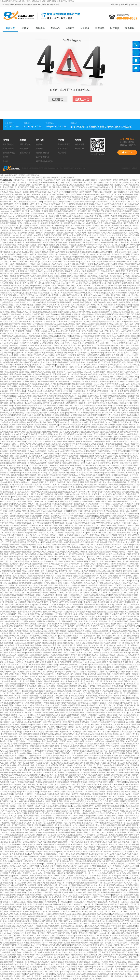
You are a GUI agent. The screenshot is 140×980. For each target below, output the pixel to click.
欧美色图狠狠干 (16, 314)
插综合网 (39, 271)
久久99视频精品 (34, 636)
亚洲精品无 (36, 545)
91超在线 (33, 300)
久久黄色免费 (89, 338)
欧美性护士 (46, 386)
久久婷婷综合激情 (43, 439)
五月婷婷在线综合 (91, 365)
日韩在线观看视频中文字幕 (26, 216)
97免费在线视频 (120, 554)
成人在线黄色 (41, 832)
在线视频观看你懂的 (125, 739)
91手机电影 (102, 336)
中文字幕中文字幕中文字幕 (125, 187)
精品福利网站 (58, 612)
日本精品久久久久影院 (131, 665)
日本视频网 (107, 355)
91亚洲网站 (103, 276)
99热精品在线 (8, 362)
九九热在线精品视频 (36, 777)
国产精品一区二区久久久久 (124, 777)
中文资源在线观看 (72, 456)
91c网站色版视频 (90, 451)
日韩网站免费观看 (127, 641)
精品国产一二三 (43, 307)
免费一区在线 (73, 636)
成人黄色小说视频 (47, 696)
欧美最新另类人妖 (106, 919)
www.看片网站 (90, 382)
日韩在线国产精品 (95, 715)
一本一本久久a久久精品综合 (87, 214)
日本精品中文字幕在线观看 (43, 751)
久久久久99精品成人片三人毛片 (56, 281)
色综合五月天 (128, 729)
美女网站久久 (6, 497)
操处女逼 (112, 307)
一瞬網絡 (134, 168)
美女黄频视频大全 (119, 552)
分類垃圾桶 (79, 149)
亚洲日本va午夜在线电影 (75, 854)
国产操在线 (129, 391)
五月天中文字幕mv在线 (104, 389)
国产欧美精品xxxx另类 (87, 703)
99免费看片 (107, 811)
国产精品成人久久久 (75, 295)
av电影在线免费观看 (25, 801)
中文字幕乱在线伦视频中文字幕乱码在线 (68, 420)
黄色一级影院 (56, 329)
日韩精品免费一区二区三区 (23, 794)
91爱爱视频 (131, 449)
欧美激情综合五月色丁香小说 (110, 374)
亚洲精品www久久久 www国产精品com (116, 724)
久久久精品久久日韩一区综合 (87, 789)
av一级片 (36, 818)
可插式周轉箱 (8, 144)
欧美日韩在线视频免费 (71, 873)
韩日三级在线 (76, 912)
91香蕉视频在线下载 (50, 453)
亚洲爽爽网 (63, 617)
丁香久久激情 (54, 890)
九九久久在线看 (46, 820)
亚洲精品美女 (31, 437)
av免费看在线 (131, 393)
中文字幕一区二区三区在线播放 (127, 823)
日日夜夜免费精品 (114, 597)
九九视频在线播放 (123, 290)
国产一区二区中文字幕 (51, 485)
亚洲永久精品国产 (108, 271)
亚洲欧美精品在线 (59, 362)
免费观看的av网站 (91, 605)
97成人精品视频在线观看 (42, 569)
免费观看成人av (132, 748)
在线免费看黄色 (60, 492)
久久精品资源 (85, 830)
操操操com (120, 530)
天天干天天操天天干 (34, 629)
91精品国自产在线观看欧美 (79, 281)
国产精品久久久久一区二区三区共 (13, 629)
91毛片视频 (89, 744)
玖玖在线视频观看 (78, 741)
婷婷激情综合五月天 (42, 794)
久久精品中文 (60, 298)
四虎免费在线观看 (75, 864)
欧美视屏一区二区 (56, 410)
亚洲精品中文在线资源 (99, 665)
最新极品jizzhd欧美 (22, 940)
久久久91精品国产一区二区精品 (112, 626)
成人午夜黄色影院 (91, 374)
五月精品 (51, 401)
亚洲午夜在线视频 (95, 890)
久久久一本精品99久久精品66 (106, 338)
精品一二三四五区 (68, 379)
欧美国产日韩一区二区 (12, 880)
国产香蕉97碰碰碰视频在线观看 (117, 501)
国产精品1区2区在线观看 (80, 859)
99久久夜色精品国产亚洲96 (93, 775)
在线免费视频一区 (133, 494)
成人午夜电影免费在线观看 (56, 756)
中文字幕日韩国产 (119, 521)
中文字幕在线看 (78, 667)
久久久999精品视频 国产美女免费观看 (39, 521)
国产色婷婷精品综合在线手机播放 (17, 250)
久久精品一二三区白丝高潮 (103, 888)
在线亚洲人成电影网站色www (59, 856)
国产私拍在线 (17, 286)
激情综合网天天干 (77, 595)
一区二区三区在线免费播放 (125, 677)
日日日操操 (50, 197)
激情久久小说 (70, 801)
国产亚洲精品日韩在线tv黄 (48, 885)
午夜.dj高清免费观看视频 (82, 302)
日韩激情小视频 (43, 540)
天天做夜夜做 (63, 665)
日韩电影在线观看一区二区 (31, 595)
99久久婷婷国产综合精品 (120, 595)
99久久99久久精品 (124, 732)
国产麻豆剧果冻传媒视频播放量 (22, 425)
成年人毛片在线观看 (100, 669)
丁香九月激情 (53, 473)
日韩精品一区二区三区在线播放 (54, 840)
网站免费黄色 (100, 744)
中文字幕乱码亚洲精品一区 (78, 559)
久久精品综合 (94, 504)
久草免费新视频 (91, 362)
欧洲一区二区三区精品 (78, 760)
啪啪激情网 (54, 425)
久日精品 (134, 365)
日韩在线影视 (5, 952)
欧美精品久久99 (35, 525)
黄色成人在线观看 (31, 403)
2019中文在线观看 (110, 629)
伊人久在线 (109, 367)
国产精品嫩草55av (13, 295)
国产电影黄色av (129, 948)
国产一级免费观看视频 (122, 681)
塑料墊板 (39, 144)
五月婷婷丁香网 (39, 374)
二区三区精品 (75, 669)
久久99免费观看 (53, 312)
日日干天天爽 (132, 554)
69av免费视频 (59, 808)
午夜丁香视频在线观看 (132, 921)
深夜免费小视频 (96, 281)
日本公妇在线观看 (22, 581)
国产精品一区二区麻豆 (129, 696)
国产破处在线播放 (112, 648)
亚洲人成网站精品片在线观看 (71, 465)
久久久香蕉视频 (52, 465)
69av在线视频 (124, 648)
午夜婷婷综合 (28, 626)
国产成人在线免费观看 (28, 209)
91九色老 (15, 322)
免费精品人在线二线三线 (85, 497)
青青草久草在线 (65, 744)
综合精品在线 (48, 218)
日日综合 (61, 391)
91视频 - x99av (104, 379)
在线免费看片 (15, 276)
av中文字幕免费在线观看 (32, 218)
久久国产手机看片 (53, 278)
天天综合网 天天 (96, 223)
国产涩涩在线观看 (64, 777)
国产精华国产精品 (66, 581)
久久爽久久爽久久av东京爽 (87, 621)
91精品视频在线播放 (116, 799)
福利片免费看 (35, 748)
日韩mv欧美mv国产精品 (22, 916)
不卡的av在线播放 (51, 583)
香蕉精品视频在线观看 (26, 782)
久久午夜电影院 (59, 957)
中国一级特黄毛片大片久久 (37, 194)
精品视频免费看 (88, 501)
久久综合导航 (39, 408)
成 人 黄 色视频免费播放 (16, 413)
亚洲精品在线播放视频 (123, 226)
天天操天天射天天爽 (86, 482)
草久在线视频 (60, 772)
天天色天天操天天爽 (52, 379)
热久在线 (126, 842)
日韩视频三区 (38, 324)
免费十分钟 (50, 801)
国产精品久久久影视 (119, 974)
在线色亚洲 (36, 310)
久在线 (37, 852)
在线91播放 (85, 665)
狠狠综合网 (61, 372)
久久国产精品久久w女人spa (27, 329)
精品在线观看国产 (63, 945)
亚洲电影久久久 (26, 384)
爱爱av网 (18, 192)
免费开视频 (42, 657)
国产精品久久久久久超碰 (17, 636)
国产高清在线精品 (98, 708)
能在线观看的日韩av (39, 259)
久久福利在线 (86, 549)
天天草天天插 (33, 849)
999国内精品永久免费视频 (10, 724)
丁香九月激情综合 (121, 964)
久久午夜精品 (8, 300)
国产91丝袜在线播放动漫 (62, 230)
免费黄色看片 (123, 269)
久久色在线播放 (90, 799)
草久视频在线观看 (53, 746)
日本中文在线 (39, 350)
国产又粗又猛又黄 (50, 629)
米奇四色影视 (112, 770)
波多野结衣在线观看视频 (59, 540)
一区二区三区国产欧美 (104, 681)
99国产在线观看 (86, 192)
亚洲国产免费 (59, 701)
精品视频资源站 (132, 782)
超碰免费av (57, 545)
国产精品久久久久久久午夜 (116, 813)
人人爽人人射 (51, 837)
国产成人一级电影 (48, 559)
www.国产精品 (32, 758)
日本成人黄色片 (76, 312)
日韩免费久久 (86, 494)
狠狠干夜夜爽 (51, 314)
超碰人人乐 (7, 641)
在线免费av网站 (16, 763)
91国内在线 (15, 446)
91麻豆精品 (86, 938)
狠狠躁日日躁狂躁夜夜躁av (49, 741)
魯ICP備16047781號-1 (78, 168)
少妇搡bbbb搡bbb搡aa (26, 945)
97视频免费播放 (115, 669)
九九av (28, 784)
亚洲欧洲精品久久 (7, 748)
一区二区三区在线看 (42, 504)
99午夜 (71, 842)
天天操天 (66, 859)
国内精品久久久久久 (111, 487)
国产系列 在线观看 (83, 727)
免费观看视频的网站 (115, 274)
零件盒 (61, 140)
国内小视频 (23, 770)
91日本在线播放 (111, 768)
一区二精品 (71, 477)
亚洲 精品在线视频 (89, 506)
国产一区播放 (58, 736)
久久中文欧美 (30, 281)
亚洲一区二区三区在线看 (125, 693)
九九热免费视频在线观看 (28, 933)
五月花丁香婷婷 (120, 242)
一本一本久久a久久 (43, 871)
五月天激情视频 (27, 880)
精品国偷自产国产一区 (44, 763)
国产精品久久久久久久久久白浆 (78, 593)
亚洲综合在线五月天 (23, 530)
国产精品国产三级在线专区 (52, 525)
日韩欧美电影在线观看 (33, 703)
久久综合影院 (28, 830)
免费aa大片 (17, 909)
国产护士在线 (75, 367)
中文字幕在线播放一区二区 (11, 667)
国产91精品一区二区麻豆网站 (70, 885)
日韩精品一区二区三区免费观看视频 (35, 257)
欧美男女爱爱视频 (108, 736)
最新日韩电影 (109, 775)
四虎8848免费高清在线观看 (33, 192)
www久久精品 (15, 518)
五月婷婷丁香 (96, 856)
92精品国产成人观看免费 (12, 830)
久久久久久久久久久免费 (50, 705)
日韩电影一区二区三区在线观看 (75, 525)
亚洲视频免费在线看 (102, 314)
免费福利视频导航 (28, 650)
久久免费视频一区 (10, 187)
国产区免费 (107, 415)
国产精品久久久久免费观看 (108, 446)
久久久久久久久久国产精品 (43, 672)
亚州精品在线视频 (131, 401)
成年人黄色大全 (82, 432)
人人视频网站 (27, 717)
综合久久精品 (96, 849)
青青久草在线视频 (90, 674)
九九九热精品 (93, 276)
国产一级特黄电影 (52, 732)
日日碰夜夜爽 (84, 866)
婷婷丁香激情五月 (105, 840)
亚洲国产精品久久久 (44, 358)
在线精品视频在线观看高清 (46, 782)
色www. (53, 439)
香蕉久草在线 (87, 401)
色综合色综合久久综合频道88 (19, 545)
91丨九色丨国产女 (104, 506)
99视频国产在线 (30, 861)
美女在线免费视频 (87, 607)
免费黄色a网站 (25, 393)
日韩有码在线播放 (22, 748)
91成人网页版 (80, 322)
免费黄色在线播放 (83, 257)
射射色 (9, 487)
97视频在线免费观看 (14, 907)
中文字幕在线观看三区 (128, 182)
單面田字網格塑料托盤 (44, 161)
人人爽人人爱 (42, 216)
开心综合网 (4, 854)
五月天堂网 (112, 326)
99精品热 (108, 686)
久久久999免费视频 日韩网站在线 (57, 334)
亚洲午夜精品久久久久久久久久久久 (20, 926)
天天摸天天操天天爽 (119, 516)
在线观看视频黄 (25, 185)
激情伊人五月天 (47, 710)
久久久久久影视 (130, 880)
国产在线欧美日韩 (46, 701)
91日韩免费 (79, 710)
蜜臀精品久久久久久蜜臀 (33, 202)
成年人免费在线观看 (93, 278)
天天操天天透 (33, 614)
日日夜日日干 (35, 876)
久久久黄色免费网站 (129, 617)
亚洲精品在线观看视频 (9, 432)
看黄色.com (16, 444)
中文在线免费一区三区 (9, 784)
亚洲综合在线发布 (131, 772)
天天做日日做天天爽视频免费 (42, 662)
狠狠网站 (78, 717)
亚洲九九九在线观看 (33, 211)
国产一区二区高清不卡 (80, 247)
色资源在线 (76, 336)
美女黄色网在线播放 (57, 967)
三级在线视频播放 (117, 847)
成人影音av (129, 710)
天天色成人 (10, 950)
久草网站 (40, 487)
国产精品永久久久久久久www (16, 849)
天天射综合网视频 (106, 789)
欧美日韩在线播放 (21, 362)
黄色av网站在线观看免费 (39, 573)
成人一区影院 (115, 252)
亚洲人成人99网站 (62, 633)
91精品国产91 (105, 653)
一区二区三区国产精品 (62, 547)
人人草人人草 (26, 312)
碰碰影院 (39, 298)
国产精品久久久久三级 (36, 238)
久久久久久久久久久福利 (38, 585)
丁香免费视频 (82, 689)
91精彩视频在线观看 (85, 384)
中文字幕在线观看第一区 (34, 760)
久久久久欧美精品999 (34, 892)
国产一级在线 (81, 715)
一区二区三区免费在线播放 (63, 358)
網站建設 (125, 168)
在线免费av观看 (83, 569)
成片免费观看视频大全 (124, 751)
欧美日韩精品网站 (12, 350)
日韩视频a (127, 276)
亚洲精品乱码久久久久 (87, 545)
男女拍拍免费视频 (118, 741)
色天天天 (124, 868)
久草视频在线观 (6, 353)
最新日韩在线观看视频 (91, 643)
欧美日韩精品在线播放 (67, 211)
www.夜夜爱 (80, 209)
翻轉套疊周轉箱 (9, 153)
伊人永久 (103, 576)
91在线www (89, 197)
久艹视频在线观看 (28, 708)
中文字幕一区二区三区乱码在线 (109, 864)
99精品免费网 (49, 633)
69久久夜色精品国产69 (119, 878)
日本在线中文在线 (54, 286)
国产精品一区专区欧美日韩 (68, 182)
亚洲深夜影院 (35, 816)
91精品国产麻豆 (132, 741)
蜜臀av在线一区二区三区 (118, 712)
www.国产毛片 (88, 422)
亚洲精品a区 (23, 336)
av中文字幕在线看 (49, 703)
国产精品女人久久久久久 (114, 401)
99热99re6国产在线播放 (44, 957)
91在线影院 (17, 960)
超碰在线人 (109, 614)
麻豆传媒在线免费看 (74, 252)
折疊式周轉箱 (8, 149)
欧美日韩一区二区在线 (32, 948)
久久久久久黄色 (66, 513)
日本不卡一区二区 (67, 458)
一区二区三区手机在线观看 (34, 317)
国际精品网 (132, 907)
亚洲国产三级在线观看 (65, 233)
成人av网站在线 (71, 398)
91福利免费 (37, 724)
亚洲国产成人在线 (101, 300)
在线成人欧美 (110, 293)
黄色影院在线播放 (108, 720)
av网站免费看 (76, 955)
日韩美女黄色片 (34, 346)
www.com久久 (99, 384)
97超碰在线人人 (118, 504)
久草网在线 (51, 729)
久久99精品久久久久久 (9, 811)
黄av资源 (113, 662)
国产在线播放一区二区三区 (66, 382)
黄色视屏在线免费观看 (98, 866)
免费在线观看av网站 (86, 614)
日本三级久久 (103, 787)
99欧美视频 (39, 633)
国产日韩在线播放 (113, 861)
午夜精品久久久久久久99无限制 (115, 317)
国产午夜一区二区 (7, 720)
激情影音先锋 (93, 288)
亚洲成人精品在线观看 (30, 792)
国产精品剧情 (23, 557)
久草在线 (20, 931)
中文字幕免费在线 (127, 578)
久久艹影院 (31, 298)
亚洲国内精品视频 (67, 861)
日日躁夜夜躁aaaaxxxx (67, 921)
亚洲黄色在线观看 (26, 350)
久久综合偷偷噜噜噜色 (68, 573)
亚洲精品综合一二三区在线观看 (26, 701)
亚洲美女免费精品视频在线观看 (81, 487)
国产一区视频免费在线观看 (119, 180)
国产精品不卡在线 (61, 494)
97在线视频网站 (38, 916)
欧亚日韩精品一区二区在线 (28, 655)
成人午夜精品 (91, 480)
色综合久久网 (72, 866)
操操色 (81, 631)
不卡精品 (113, 631)
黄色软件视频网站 (103, 516)
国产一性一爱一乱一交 (89, 873)
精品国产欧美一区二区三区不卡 (43, 214)
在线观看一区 (8, 701)
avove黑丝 (7, 897)
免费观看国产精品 (63, 955)
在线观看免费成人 (13, 226)
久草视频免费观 (132, 377)
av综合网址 (12, 765)
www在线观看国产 (107, 266)
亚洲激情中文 (125, 403)
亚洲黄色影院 (70, 497)
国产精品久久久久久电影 (41, 250)
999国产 (115, 883)
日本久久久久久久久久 (64, 648)
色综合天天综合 (46, 348)
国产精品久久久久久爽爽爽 (122, 545)
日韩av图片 (127, 794)
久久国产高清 (121, 535)
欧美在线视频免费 (17, 221)
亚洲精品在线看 (63, 837)
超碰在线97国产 (91, 667)
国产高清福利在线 (115, 665)
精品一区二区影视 (38, 197)
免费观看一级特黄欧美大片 (74, 650)
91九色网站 (68, 612)
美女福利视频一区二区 (85, 286)
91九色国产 (27, 377)
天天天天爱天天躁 (81, 641)
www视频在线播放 (126, 331)
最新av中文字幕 (13, 288)
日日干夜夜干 (133, 240)
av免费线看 (120, 425)
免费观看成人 (17, 382)
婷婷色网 (75, 856)
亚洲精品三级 (26, 473)
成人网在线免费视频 (34, 319)
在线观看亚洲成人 (12, 326)
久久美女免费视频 (90, 753)
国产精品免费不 (130, 278)
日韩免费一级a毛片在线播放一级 (75, 228)
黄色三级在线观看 (64, 677)
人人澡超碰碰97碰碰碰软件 (54, 456)
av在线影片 (116, 415)
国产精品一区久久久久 (122, 295)
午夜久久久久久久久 (47, 924)
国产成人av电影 (22, 585)
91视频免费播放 (102, 662)
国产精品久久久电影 (126, 408)
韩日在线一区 (64, 425)
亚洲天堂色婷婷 (78, 705)
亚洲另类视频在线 (96, 852)
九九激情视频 (64, 938)
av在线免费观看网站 (11, 360)
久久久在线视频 (77, 583)
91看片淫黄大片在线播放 (26, 271)
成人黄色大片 (23, 537)
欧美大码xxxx (59, 693)
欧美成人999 (35, 844)
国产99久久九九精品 (8, 197)
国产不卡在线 (20, 204)
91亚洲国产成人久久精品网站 (44, 355)
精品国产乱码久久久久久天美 (61, 758)
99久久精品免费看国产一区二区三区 (38, 722)
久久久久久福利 (58, 264)
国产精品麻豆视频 (90, 465)
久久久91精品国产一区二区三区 (70, 370)
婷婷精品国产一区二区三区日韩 (73, 784)
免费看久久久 (122, 645)
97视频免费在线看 (38, 808)
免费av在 (129, 322)
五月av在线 (63, 636)
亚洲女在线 (129, 274)
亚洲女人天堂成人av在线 (34, 969)
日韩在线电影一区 (121, 389)
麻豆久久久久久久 (129, 969)
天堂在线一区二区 (73, 413)
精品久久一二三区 (92, 650)
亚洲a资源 (51, 444)
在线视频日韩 (102, 712)
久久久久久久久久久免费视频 (103, 832)
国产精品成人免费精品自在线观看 (31, 228)
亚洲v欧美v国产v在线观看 (105, 453)
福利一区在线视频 (33, 653)
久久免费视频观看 (61, 816)
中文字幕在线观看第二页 (23, 401)
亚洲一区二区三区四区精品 (31, 370)
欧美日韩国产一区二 (31, 952)
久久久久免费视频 (13, 590)
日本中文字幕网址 (40, 856)
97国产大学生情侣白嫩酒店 (109, 437)
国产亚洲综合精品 (32, 736)
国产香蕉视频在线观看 (123, 305)
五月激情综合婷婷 (21, 561)
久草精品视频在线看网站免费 (64, 441)
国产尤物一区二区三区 (89, 904)
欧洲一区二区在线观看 (74, 701)
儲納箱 (5, 157)
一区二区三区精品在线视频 (45, 945)
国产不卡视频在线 (125, 585)
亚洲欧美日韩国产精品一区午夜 (70, 643)
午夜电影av (99, 614)
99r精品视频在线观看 (55, 511)
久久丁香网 (44, 940)
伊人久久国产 (54, 254)
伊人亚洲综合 (90, 458)
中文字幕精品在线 (110, 396)
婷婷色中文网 (72, 655)
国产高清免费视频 (93, 322)
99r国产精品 (54, 573)
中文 (133, 5)
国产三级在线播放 (36, 583)
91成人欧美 (81, 473)
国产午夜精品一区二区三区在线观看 (99, 305)
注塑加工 (70, 28)
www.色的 (107, 566)
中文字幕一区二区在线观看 (104, 967)
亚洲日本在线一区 (110, 585)
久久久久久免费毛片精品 (70, 549)
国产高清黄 (83, 655)
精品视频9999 (20, 710)
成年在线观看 (17, 861)
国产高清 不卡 (133, 458)
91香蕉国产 (103, 180)
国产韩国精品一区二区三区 (109, 214)
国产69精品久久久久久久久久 (40, 362)
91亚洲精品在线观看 (122, 367)
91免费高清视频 (14, 595)
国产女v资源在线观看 (25, 427)
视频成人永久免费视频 (107, 530)
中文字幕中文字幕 (11, 578)
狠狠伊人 (80, 921)
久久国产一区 (55, 305)
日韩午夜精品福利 (69, 259)
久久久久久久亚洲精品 (22, 259)
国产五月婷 (22, 837)
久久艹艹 (71, 756)
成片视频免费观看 (70, 703)
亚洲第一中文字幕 (43, 888)
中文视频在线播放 (76, 245)
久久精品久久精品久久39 (58, 194)
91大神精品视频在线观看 (26, 477)
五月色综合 (130, 525)
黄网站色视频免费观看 (129, 955)
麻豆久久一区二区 (109, 413)
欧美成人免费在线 (26, 780)
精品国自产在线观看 (97, 247)
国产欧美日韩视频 (61, 775)
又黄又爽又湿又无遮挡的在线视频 (40, 434)
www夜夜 (21, 449)
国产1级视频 (49, 353)
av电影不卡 (109, 242)
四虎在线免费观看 (74, 199)
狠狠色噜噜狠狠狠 (72, 928)
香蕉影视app (106, 310)
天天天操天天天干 (105, 952)
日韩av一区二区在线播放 (59, 614)
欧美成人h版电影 (36, 269)
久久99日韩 (89, 540)
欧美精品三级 (63, 338)
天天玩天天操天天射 (50, 211)
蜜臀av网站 (88, 295)
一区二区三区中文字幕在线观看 (48, 240)
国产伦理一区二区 (25, 660)
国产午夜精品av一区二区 (75, 317)
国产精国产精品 (115, 593)
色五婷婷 (119, 940)
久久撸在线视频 (98, 444)
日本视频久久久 (97, 456)
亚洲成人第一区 (127, 945)
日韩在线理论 (46, 545)
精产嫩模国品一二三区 (12, 569)
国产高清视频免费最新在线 (104, 717)
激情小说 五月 (124, 876)
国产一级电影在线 (20, 614)
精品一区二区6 (64, 583)
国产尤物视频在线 (97, 187)
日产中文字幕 (30, 458)
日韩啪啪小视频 (124, 768)
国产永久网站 (92, 437)
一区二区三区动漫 (117, 350)
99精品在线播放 (86, 837)
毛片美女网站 (17, 873)
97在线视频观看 (37, 266)
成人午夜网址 (119, 756)
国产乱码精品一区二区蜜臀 (66, 355)
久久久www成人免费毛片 (82, 230)
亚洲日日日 (44, 967)
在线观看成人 (33, 420)
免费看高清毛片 (129, 485)
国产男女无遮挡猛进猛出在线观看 (85, 883)
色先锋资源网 (91, 528)
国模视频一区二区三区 (115, 259)
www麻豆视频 (52, 904)
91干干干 (8, 542)
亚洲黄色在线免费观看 (22, 405)
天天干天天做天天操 (73, 897)
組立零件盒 (62, 153)
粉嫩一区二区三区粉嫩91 (10, 739)
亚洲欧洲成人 (125, 511)
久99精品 (17, 885)
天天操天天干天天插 (23, 365)
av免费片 (92, 619)
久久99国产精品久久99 (85, 729)
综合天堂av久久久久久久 (57, 283)
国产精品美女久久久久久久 (88, 235)
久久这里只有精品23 (130, 190)
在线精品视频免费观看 (40, 509)
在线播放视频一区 (79, 677)
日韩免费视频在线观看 (102, 441)
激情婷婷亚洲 (93, 513)
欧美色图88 (49, 547)
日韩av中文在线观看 (14, 269)
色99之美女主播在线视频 (14, 712)
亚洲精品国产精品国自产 (106, 772)
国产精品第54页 (12, 820)
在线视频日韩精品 (80, 758)
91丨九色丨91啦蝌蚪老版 (68, 969)
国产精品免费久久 (94, 746)
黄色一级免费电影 (13, 475)
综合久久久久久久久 (84, 609)
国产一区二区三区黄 (12, 408)
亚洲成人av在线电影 (104, 784)
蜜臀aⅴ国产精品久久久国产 (79, 924)
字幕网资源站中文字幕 (53, 266)
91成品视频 (43, 274)
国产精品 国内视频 (125, 828)
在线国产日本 (73, 900)
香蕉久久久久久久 (46, 393)
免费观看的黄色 (26, 278)
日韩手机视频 (55, 509)
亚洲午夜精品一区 (26, 372)
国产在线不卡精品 (20, 571)
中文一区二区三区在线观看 (115, 796)
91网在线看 (24, 583)
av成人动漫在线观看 (47, 398)
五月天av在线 (120, 266)
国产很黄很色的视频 (50, 235)
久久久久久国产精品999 (129, 701)
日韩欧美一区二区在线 (15, 677)
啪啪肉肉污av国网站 (12, 609)
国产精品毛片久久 (86, 293)
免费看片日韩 (117, 811)
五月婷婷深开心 (17, 458)
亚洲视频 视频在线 (63, 818)
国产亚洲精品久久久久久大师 (51, 849)
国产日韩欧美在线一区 (124, 439)
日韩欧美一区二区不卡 (92, 701)
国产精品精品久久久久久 (66, 729)
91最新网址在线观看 (92, 818)
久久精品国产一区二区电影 (58, 489)
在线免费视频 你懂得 (75, 439)
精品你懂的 (5, 446)
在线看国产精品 (92, 840)
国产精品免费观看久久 (13, 847)
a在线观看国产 (114, 641)
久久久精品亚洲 (122, 727)
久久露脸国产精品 (121, 605)
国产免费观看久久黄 (50, 921)
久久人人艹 (124, 185)
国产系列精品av (20, 799)
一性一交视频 (35, 964)
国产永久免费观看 (52, 326)
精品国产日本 (51, 338)
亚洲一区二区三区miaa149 (103, 964)
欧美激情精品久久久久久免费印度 (19, 588)
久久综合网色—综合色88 (17, 346)
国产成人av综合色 (83, 849)
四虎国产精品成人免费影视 (26, 657)
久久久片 (100, 619)
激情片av (87, 240)
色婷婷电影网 (55, 341)
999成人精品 (39, 547)
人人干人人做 (9, 216)
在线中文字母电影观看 (126, 549)
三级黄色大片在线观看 (12, 453)
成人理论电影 (45, 518)
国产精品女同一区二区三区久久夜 (13, 902)
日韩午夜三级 (38, 523)
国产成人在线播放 (12, 871)
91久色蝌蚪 (53, 468)
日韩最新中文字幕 (120, 852)
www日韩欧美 (85, 708)
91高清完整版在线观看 (128, 914)
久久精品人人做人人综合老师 (59, 451)
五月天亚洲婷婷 (67, 602)
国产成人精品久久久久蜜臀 (30, 868)
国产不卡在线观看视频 (37, 465)
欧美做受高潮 (22, 348)
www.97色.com (25, 617)
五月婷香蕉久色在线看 (129, 763)
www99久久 (94, 254)
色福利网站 (120, 684)
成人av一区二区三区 (70, 895)
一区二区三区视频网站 (54, 914)
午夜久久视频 (53, 597)
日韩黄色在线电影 (35, 480)
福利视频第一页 (97, 928)
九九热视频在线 (120, 449)
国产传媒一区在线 (115, 705)
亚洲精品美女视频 (19, 497)
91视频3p (32, 264)
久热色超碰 (126, 660)
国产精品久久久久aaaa (77, 393)
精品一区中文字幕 (131, 667)
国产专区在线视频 (118, 382)
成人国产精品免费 (58, 403)
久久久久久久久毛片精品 (23, 679)
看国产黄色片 (118, 283)
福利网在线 (57, 722)
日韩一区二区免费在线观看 (46, 322)
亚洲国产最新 (15, 516)
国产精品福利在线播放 (105, 360)
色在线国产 (125, 590)
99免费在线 (86, 425)
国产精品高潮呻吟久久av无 (42, 530)
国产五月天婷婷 (104, 362)
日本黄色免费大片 (126, 770)
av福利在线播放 (96, 734)
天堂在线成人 (21, 741)
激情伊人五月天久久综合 (23, 396)
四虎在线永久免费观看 (91, 266)
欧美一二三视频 (130, 353)
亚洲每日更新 (58, 653)
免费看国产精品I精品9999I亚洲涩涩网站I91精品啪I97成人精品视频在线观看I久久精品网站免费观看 (37, 1)
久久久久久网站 (80, 533)
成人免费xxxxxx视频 (96, 353)
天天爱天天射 (117, 583)
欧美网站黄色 (71, 962)
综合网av (106, 657)
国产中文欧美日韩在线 (96, 403)
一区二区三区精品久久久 (80, 187)
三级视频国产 (64, 597)
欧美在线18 (104, 235)
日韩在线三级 (69, 919)
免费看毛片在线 (24, 310)
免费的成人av (133, 852)
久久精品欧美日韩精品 (13, 254)
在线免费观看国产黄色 (129, 746)
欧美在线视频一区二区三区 (39, 928)
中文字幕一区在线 (72, 391)
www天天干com (20, 434)
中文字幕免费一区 (93, 221)
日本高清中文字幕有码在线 (27, 190)
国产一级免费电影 (61, 521)
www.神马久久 (8, 813)
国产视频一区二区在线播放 (76, 813)
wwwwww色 (31, 859)
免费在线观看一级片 (118, 698)
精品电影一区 (95, 271)
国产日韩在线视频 (17, 554)
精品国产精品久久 (30, 254)
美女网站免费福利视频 (67, 629)
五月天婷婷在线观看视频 (19, 573)
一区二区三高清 (105, 883)
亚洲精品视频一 (98, 830)
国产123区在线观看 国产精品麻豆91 (105, 324)
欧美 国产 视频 (117, 566)
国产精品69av (54, 458)
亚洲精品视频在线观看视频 (126, 420)
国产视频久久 (114, 835)
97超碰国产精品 (31, 422)
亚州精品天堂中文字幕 (76, 362)
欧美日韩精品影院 (50, 336)
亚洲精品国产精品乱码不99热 (123, 362)
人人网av (40, 281)
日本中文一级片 (32, 398)
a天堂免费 (135, 194)
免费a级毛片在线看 (57, 535)
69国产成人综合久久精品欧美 (11, 775)
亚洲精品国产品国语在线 (74, 763)
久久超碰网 (66, 672)
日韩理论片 (107, 557)
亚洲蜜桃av (37, 921)
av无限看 (80, 310)
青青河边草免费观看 (51, 480)
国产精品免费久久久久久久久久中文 (38, 230)
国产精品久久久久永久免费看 (56, 916)
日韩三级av (121, 655)
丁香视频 (111, 540)
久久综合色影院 (108, 962)
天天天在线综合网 (62, 401)
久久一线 (50, 962)
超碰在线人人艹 (72, 780)
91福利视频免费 (25, 811)
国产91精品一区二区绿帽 (46, 528)
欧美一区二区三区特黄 (61, 912)
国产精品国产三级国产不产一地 (23, 528)
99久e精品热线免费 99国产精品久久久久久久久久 (97, 748)
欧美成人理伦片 (118, 509)
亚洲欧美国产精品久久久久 (63, 348)
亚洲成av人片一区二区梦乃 (106, 341)
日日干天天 (59, 226)
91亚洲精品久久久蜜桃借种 (69, 427)
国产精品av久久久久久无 (19, 866)
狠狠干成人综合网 (115, 729)
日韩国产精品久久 (37, 492)
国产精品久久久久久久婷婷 (47, 300)
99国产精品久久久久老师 (16, 727)
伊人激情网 (76, 314)
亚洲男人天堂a (60, 780)
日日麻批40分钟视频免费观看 (56, 631)
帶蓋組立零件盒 (64, 144)
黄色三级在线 (99, 182)
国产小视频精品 (57, 787)
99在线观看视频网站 (131, 429)
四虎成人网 (84, 804)
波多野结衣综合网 (96, 804)
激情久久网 (73, 614)
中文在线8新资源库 (30, 804)
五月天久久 (127, 334)
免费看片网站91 (53, 667)
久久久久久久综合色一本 (14, 513)
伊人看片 (50, 657)
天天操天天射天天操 (35, 576)
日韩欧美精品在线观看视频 (13, 835)
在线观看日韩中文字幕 (105, 489)
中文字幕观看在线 (90, 808)
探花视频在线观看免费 (103, 190)
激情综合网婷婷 (88, 314)
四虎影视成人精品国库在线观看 (32, 914)
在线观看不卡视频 (61, 393)
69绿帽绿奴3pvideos (79, 180)
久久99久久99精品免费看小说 (82, 566)
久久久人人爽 (98, 204)
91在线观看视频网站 (89, 530)
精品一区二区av (82, 792)
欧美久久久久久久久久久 (58, 770)
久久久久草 (92, 684)
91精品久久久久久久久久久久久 (20, 334)
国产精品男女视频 (64, 238)
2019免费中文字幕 (50, 370)
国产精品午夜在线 (33, 974)
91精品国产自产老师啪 (98, 909)
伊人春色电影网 (6, 703)
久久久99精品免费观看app (112, 921)
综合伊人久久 (116, 329)
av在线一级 (98, 194)
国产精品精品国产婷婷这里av (80, 888)
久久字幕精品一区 (107, 254)
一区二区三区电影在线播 (23, 883)
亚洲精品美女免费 (68, 715)
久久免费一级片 (49, 864)
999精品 (3, 691)
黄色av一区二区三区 (86, 969)
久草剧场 (113, 221)
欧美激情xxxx (117, 334)
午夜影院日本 (64, 566)
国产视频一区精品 (28, 638)
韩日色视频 (23, 511)
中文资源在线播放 (104, 581)
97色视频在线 (72, 298)
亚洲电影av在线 (78, 238)
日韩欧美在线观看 (81, 290)
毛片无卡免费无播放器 (67, 892)
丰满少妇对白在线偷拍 (64, 576)
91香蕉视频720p (81, 269)
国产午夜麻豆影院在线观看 (113, 957)
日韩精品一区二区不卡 (25, 547)
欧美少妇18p (135, 444)
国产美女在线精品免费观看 (48, 432)
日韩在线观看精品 (111, 444)
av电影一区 (33, 533)
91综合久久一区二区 (122, 360)
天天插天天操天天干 (55, 650)
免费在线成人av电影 (69, 360)
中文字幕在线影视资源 (9, 310)
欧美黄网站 (75, 262)
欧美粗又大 (97, 413)
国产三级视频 (133, 307)
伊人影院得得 (43, 223)
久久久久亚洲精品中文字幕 (109, 955)
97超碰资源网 (83, 782)
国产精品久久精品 (37, 631)
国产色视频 (77, 732)
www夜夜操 (109, 756)
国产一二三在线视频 (102, 897)
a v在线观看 (13, 933)
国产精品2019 (133, 569)
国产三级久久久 (90, 583)
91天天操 (4, 669)
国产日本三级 (18, 317)
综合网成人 (69, 787)
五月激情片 (44, 468)
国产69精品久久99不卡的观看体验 (96, 429)
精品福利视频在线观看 (128, 506)
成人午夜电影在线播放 (31, 705)
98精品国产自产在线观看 (75, 221)
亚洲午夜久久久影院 (57, 252)
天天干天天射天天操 (34, 441)
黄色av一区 (132, 974)
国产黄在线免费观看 (29, 885)
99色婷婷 (84, 552)
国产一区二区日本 (81, 358)
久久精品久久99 (16, 377)
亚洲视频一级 (107, 602)
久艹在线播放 (78, 825)
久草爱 (53, 384)
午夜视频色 (42, 283)
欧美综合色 (31, 487)
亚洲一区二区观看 (76, 540)
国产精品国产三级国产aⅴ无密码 (100, 561)
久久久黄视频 (26, 569)
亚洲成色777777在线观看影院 (101, 523)
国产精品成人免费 (44, 624)
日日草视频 (37, 621)
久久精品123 (92, 393)
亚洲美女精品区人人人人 (112, 547)
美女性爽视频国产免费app (68, 475)
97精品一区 (109, 295)
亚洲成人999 (98, 796)
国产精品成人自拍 (35, 429)
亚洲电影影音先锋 (122, 825)
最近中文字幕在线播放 (30, 967)
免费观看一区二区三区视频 (15, 417)
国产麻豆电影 (75, 811)
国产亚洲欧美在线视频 (28, 624)
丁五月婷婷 (83, 933)
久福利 (129, 386)
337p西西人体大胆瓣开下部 (107, 844)
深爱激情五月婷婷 (45, 422)
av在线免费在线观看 (64, 684)
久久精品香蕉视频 (70, 250)
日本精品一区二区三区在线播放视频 (84, 334)
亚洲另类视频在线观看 (23, 523)
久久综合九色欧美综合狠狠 (65, 948)
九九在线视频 (134, 900)
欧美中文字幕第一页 (86, 398)
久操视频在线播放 (41, 206)
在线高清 (41, 245)
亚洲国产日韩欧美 (56, 933)
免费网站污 (51, 955)
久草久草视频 (26, 564)
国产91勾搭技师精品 (67, 727)
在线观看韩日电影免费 (18, 429)
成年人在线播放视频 (82, 518)
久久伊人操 (126, 581)
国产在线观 (89, 310)
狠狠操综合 (97, 957)
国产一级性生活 (75, 571)
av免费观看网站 (6, 571)
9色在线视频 (28, 729)
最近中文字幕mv (40, 729)
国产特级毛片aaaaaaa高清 (58, 564)
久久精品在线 (10, 645)
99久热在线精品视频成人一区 (116, 569)
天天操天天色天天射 (27, 871)
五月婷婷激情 (66, 794)
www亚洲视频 (132, 434)
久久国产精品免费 (57, 909)
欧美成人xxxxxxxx (61, 516)
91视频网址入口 (39, 278)
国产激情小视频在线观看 (121, 314)
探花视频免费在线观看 (49, 852)
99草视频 (37, 883)
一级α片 (50, 897)
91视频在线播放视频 (49, 844)
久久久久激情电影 (44, 842)
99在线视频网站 (12, 393)
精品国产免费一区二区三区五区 (13, 319)
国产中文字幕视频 (75, 422)
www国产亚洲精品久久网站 (93, 633)
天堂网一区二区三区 (84, 329)
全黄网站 (91, 264)
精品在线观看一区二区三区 (119, 902)
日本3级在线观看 (59, 590)
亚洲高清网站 (83, 206)
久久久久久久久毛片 (109, 233)
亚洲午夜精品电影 (68, 209)
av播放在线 (89, 405)
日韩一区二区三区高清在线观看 (119, 674)
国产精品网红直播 (116, 801)
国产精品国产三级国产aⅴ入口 (84, 417)
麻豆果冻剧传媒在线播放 (72, 722)
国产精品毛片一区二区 (40, 185)
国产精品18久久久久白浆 (110, 468)
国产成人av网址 (117, 880)
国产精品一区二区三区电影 (80, 511)
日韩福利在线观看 (8, 657)
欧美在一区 (80, 458)
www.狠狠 (4, 650)
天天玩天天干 (102, 799)
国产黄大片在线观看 (65, 679)
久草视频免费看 (80, 509)
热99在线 (133, 326)
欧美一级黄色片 (134, 317)
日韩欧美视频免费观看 (12, 439)
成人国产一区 (30, 823)
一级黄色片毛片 (30, 535)
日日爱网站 (119, 667)
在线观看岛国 (30, 677)
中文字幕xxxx (38, 334)
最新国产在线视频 (85, 573)
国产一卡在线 (61, 559)
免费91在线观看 (129, 909)
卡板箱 (5, 161)
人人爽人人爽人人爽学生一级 (85, 581)
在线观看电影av (50, 233)
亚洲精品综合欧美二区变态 (73, 624)
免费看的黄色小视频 (100, 192)
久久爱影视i (53, 765)
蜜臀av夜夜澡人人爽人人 (68, 235)
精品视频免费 (100, 806)
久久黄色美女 (34, 561)
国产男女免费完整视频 (42, 600)
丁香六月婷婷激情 (115, 276)
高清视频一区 (46, 653)
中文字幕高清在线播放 (9, 734)
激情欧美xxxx (8, 434)
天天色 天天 (23, 928)
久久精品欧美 (119, 370)
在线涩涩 (135, 581)
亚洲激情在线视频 (93, 209)
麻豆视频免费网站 (47, 537)
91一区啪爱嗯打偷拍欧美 (83, 736)
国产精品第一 (15, 564)
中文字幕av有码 (49, 753)
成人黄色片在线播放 (95, 269)
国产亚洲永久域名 (128, 415)
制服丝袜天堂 (21, 238)
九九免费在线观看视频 (60, 669)
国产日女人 (22, 182)
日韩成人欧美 (10, 206)
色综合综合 (69, 504)
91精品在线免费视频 (114, 708)
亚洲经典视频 (8, 602)
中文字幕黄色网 (67, 619)
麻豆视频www (130, 425)
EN (136, 5)
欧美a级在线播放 (112, 403)
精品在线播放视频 (93, 931)
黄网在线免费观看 (124, 672)
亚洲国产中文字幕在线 (46, 446)
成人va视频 (31, 204)
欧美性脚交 (64, 245)
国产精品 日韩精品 (39, 897)
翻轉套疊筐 (24, 149)
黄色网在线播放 (52, 588)
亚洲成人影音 (10, 271)
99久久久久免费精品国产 (47, 391)
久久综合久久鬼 (65, 468)
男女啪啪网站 (115, 679)
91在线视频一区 (21, 962)
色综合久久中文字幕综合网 (69, 588)
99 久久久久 (89, 624)
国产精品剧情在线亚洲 (116, 417)
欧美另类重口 (27, 324)
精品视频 (111, 825)
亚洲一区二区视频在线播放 (52, 605)
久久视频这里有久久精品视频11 (98, 914)
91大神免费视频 (81, 276)
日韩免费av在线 (117, 653)
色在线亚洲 (101, 185)
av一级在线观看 (81, 353)
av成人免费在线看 (10, 537)
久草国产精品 (48, 242)
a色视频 (34, 405)
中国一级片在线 (42, 204)
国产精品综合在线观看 (80, 945)
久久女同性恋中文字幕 (76, 840)
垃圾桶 (78, 140)
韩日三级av (121, 209)
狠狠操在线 (135, 286)
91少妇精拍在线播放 (49, 883)
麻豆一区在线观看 (89, 892)
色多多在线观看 (69, 849)
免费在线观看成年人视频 (27, 223)
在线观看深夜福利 (64, 314)
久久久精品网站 (36, 828)
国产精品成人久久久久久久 (109, 868)
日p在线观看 (80, 305)
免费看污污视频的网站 (84, 441)
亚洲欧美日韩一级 (56, 223)
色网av (3, 288)
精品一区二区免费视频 (99, 485)
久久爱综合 (128, 281)
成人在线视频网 (29, 763)
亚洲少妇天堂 (56, 638)
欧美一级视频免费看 (110, 302)
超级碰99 (120, 772)
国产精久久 (108, 852)
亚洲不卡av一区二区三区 (50, 346)
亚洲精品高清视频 (53, 691)
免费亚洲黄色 (118, 808)
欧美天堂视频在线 (47, 226)
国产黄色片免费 (66, 480)
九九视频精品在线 (124, 396)
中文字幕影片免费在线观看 (103, 573)
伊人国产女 (107, 475)
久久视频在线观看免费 (37, 665)
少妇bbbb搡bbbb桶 (25, 355)
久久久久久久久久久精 (105, 238)
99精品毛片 (103, 950)
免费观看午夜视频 (60, 422)
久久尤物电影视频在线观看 (37, 417)
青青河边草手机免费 (110, 876)
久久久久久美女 (128, 593)
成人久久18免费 (105, 972)
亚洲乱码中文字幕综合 (113, 926)
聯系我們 (124, 5)
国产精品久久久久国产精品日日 (121, 228)
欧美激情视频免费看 (72, 449)
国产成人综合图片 (36, 456)
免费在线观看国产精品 (99, 859)
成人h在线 (90, 741)
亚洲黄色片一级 (114, 763)
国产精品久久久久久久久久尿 (112, 931)
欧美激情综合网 (37, 353)
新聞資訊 (100, 28)
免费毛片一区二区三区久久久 (83, 350)
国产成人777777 (123, 871)
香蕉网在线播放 (26, 489)
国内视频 (14, 648)
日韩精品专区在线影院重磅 (67, 686)
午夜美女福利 (54, 216)
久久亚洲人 (44, 461)
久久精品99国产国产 (130, 950)
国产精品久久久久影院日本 (46, 677)
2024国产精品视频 (97, 756)
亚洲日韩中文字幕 (23, 509)
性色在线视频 (97, 470)
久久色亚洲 (79, 842)
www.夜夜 (37, 235)
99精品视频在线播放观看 (96, 612)
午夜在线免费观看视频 (65, 717)
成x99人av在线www (66, 852)
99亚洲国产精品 (123, 326)
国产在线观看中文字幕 (65, 269)
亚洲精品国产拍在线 (90, 499)
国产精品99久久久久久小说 (114, 473)
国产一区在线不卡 (98, 727)
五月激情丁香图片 (53, 408)
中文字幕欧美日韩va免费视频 (22, 972)
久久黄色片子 (43, 933)
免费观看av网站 (64, 336)
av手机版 (115, 506)
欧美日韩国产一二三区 (119, 657)
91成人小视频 (74, 494)
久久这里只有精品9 (59, 578)
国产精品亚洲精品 (66, 453)
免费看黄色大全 (29, 847)
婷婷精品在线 (43, 254)
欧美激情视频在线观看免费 (74, 943)
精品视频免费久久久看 (101, 837)
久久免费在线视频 (103, 382)
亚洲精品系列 (69, 226)
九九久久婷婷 (7, 398)
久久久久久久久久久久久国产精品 (78, 693)
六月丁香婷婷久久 (107, 943)
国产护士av (115, 286)
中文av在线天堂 (94, 233)
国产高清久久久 (103, 528)
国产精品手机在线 (116, 300)
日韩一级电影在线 (89, 489)
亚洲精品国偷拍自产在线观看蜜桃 (124, 760)
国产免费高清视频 (69, 286)
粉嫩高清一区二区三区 (55, 276)
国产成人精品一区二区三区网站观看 (102, 655)
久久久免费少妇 (81, 233)
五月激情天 (61, 720)
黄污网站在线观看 (17, 403)
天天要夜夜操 (43, 758)
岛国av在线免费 (78, 274)
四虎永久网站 (26, 444)
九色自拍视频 (26, 293)
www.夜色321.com (26, 326)
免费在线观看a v (42, 458)
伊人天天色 (30, 290)
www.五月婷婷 (81, 434)
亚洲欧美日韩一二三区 (27, 302)
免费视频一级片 (112, 185)
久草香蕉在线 (99, 293)
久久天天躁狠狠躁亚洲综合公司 (115, 689)
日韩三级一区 (17, 729)
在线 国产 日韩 (128, 192)
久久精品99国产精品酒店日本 (128, 631)
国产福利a (58, 672)
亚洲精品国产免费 (42, 305)
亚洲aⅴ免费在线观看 (113, 660)
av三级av (37, 605)
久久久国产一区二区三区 (14, 262)
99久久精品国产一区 (44, 187)
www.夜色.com (6, 199)
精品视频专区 (60, 897)
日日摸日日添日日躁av (121, 780)
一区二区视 (114, 348)
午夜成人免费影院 (12, 278)
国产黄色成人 (55, 602)
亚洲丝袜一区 (55, 619)
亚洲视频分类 (96, 449)
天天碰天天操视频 (73, 372)
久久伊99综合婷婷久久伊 (42, 612)
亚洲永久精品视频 (68, 792)
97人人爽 (133, 501)
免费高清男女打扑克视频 (27, 245)
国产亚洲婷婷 (66, 319)
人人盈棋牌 (98, 250)
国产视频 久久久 (128, 938)
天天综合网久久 (75, 331)
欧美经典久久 (49, 576)
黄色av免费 (52, 372)
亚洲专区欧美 (33, 468)
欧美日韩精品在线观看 (120, 475)
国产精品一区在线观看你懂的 (86, 348)
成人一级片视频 (40, 286)
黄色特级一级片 (71, 909)
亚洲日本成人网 (115, 197)
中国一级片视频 (80, 437)
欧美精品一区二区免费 (94, 317)
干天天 (106, 854)
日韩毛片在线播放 (79, 777)
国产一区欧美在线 (125, 250)
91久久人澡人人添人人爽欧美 (91, 262)
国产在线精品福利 (72, 950)
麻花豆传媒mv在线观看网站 (79, 537)
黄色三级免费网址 (12, 372)
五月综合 (69, 878)
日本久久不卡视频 (13, 732)
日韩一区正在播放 (80, 396)
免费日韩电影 (58, 919)
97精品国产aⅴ (22, 480)
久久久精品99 (100, 936)
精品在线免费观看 (28, 295)
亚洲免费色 (60, 214)
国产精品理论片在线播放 (50, 876)
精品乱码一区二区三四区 (123, 523)
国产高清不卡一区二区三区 (76, 288)
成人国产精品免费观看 (63, 662)
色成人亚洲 (101, 259)
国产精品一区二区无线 (43, 880)
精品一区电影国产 (112, 182)
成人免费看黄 (54, 295)
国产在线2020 (102, 417)
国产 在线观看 (37, 506)
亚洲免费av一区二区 (106, 621)
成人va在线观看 (78, 744)
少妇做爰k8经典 (74, 194)
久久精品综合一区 (28, 439)
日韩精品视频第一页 (98, 218)
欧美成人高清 (76, 425)
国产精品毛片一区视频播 (34, 931)
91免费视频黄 (104, 758)
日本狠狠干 (20, 331)
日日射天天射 (28, 912)
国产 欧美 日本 (27, 686)
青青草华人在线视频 (122, 254)
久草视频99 (122, 928)
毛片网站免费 (67, 271)
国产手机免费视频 (130, 300)
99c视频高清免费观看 (104, 794)
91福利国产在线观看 (123, 775)
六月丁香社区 (98, 940)
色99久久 (108, 571)
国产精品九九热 (67, 509)
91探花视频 (98, 566)
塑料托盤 (40, 28)
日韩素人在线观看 (71, 933)
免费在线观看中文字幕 (124, 540)
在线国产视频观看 (62, 753)
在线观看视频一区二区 (86, 578)
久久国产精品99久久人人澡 (105, 202)
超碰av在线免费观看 (106, 667)
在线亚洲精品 (77, 835)
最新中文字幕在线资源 (30, 516)
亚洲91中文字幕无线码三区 (84, 453)
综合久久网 (57, 310)
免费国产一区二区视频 (121, 895)
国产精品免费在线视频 (66, 789)
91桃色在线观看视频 (12, 708)
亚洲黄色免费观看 (42, 252)
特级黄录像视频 (112, 511)
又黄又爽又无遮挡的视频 (24, 305)
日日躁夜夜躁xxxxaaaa (97, 933)
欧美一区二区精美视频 (50, 571)
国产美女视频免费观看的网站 (93, 600)
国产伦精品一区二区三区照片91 (103, 535)
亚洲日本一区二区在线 (66, 322)
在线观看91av (26, 732)
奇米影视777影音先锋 (56, 950)
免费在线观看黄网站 (37, 746)
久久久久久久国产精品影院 (64, 434)
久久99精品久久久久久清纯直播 (72, 216)
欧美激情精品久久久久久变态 (96, 705)
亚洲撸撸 (112, 358)
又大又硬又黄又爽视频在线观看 (38, 768)
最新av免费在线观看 (85, 660)
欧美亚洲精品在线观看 (99, 518)
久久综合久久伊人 (115, 909)
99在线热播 (101, 813)
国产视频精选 (12, 223)
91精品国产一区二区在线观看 (109, 465)
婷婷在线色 (125, 432)
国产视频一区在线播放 (53, 873)
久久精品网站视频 (81, 326)
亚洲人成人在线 (77, 451)
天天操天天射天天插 (86, 408)
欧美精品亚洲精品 (122, 621)
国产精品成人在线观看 (124, 264)
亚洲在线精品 (12, 612)
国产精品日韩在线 (25, 672)
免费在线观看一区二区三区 (116, 744)
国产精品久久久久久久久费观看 (100, 916)
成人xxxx (21, 784)
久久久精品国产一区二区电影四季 (62, 257)
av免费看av (69, 736)
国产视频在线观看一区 (68, 621)
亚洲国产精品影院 (131, 801)
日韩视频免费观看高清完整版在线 (70, 847)
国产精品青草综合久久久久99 (90, 475)
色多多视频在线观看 (15, 744)
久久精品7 (127, 705)
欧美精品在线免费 (67, 326)
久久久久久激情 (7, 924)
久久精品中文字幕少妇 (57, 413)
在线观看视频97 (80, 787)
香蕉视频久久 (117, 892)
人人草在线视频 (41, 451)
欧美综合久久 (39, 801)
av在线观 (11, 547)
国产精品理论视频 (59, 477)
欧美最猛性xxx (88, 897)
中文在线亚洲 (85, 456)
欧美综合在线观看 (91, 842)
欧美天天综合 (55, 715)
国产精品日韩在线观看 (28, 360)
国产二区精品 (19, 180)
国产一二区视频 (115, 192)
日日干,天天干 (75, 979)
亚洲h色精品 (59, 763)
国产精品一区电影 (107, 751)
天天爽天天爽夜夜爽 (122, 194)
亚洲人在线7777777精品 (120, 624)
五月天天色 (37, 669)
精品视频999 (85, 449)
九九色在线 (107, 734)
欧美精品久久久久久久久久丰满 (113, 322)
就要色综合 (106, 624)
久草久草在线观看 (124, 499)
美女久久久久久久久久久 (98, 641)
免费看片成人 (83, 298)
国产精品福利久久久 (50, 621)
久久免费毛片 (120, 377)
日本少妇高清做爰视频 (129, 465)
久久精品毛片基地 (58, 878)
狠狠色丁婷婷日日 (26, 852)
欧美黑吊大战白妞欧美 (12, 904)
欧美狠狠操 (60, 398)
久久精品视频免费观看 (61, 415)
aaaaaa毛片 (70, 936)
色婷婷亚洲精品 (121, 489)
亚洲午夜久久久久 (126, 883)
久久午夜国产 (83, 868)
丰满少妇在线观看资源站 (58, 585)
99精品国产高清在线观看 (113, 223)
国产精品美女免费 (58, 976)
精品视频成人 (131, 382)
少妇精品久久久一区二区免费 (124, 734)
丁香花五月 (106, 211)
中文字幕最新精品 (10, 449)
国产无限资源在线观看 (43, 590)
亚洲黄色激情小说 (73, 590)
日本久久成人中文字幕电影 (83, 343)
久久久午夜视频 (79, 612)
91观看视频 (97, 302)
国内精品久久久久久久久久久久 (84, 844)
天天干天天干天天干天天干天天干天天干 (38, 796)
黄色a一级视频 (10, 480)
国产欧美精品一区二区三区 (127, 533)
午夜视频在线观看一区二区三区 (53, 593)
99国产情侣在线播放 (12, 370)
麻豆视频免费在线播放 (101, 679)
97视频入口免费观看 (11, 489)
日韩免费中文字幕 (44, 437)
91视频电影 (34, 866)
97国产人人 (9, 561)
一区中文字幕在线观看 (118, 564)
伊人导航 (113, 787)
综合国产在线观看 (61, 796)
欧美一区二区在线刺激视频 (60, 561)
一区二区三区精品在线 (34, 180)
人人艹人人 (51, 533)
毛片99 (107, 286)
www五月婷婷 (22, 465)
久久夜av (33, 557)
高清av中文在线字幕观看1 (115, 386)
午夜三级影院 (49, 298)
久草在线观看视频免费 (106, 684)
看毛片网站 (59, 801)
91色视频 (48, 487)
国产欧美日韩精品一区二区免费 (46, 427)
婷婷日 (67, 511)
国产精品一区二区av (83, 470)
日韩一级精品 (86, 588)
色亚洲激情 (54, 940)
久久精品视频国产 (132, 350)
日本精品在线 (28, 890)
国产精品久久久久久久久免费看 (106, 482)
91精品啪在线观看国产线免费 (110, 427)
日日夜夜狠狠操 (6, 242)
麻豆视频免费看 (70, 389)
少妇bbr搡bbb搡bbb (44, 477)
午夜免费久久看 (61, 931)
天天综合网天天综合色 (110, 701)
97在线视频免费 (6, 405)
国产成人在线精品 (18, 441)
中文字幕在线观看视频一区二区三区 (46, 293)
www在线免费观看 (107, 439)
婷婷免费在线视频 (133, 209)
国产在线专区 (65, 890)
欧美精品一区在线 (96, 828)
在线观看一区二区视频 (61, 262)
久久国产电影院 (76, 753)
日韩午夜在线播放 (80, 684)
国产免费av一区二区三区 (55, 317)
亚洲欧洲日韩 (118, 278)
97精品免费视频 (119, 784)
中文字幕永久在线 (25, 612)
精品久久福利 (5, 322)
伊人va (17, 856)
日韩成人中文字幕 (133, 655)
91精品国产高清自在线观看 (109, 696)
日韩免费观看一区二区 (128, 199)
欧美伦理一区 (108, 449)
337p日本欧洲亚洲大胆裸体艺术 (118, 257)
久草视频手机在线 (90, 446)
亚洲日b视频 (61, 197)
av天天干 (134, 257)
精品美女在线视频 (118, 393)
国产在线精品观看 (17, 485)
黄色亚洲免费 (129, 283)
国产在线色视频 (66, 417)
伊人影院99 (92, 772)
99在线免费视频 (125, 302)
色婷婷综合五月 (104, 974)
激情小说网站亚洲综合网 (92, 691)
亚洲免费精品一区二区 (36, 756)
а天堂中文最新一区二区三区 (11, 633)
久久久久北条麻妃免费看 (70, 681)
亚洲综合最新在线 (42, 626)
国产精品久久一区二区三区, (50, 784)
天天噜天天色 (110, 940)
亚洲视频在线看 (50, 777)
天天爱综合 (97, 372)
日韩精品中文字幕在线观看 (36, 331)
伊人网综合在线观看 (89, 336)
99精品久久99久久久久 (36, 799)
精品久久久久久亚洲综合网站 (100, 552)
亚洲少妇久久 (84, 485)
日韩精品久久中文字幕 (33, 485)
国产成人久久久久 (124, 358)
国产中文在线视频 (114, 722)
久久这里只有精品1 (73, 530)
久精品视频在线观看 (55, 449)
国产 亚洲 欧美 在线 (27, 322)
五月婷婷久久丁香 (95, 396)
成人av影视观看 (105, 948)
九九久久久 (32, 540)
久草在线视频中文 (81, 876)
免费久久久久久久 (86, 182)
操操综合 (35, 393)
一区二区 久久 (35, 494)
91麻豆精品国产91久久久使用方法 (127, 238)
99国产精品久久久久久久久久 (93, 885)
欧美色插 (18, 705)
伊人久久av (37, 679)
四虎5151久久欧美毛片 (63, 343)
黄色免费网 (49, 799)
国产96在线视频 (26, 856)
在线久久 (35, 784)
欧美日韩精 (36, 593)
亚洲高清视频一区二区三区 (76, 772)
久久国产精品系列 (80, 513)
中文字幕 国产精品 (108, 638)
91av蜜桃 (68, 264)
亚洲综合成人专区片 (124, 262)
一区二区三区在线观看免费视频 (112, 650)
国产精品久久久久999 (28, 446)
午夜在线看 (37, 753)
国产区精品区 (39, 326)
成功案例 (85, 28)
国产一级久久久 (75, 600)
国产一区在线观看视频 (74, 808)
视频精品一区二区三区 (80, 254)
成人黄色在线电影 (87, 681)
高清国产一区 (17, 681)
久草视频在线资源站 (64, 365)
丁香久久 (42, 533)
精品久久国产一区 (120, 602)
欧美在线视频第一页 (122, 614)
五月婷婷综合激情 (112, 247)
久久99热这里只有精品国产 (72, 691)
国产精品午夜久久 (95, 557)
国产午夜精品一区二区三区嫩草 (95, 732)
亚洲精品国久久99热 (96, 648)
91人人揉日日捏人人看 (71, 607)
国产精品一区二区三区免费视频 (43, 365)
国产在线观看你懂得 (39, 288)
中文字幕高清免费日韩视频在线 (116, 230)
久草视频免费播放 (12, 789)
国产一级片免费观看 (65, 645)
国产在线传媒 (5, 461)
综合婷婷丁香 (44, 804)
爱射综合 (75, 672)
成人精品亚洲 (103, 348)
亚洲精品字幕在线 (18, 437)
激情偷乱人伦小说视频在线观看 (112, 710)
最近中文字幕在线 (39, 473)
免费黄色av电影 (43, 360)
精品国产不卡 (44, 403)
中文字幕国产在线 (7, 523)
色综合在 (37, 960)
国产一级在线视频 (13, 832)
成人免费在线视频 (39, 811)
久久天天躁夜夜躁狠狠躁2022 (87, 379)
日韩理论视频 (73, 192)
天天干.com (23, 715)
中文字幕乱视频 (75, 489)
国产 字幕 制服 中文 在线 (121, 355)
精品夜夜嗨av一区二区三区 (116, 636)
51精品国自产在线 (111, 456)
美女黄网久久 (28, 960)
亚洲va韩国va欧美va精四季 (95, 820)
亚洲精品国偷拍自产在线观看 (34, 338)
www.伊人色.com (85, 895)
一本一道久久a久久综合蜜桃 (87, 948)
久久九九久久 (92, 787)
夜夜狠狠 (121, 525)
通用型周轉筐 (25, 144)
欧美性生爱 (61, 439)
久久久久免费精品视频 (9, 389)
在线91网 (13, 801)
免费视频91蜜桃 (75, 775)
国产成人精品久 (69, 734)
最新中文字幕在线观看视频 (79, 242)
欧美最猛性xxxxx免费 (105, 777)
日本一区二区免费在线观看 (118, 900)
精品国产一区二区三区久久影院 (76, 410)
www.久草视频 (43, 535)
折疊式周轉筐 (25, 153)
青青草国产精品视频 (50, 724)
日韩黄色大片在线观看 (103, 405)
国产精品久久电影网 (114, 607)
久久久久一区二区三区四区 (114, 245)
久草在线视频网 (71, 403)
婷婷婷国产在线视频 (12, 686)
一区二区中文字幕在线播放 (36, 449)
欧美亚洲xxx (97, 494)
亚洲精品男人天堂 (64, 844)
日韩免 (47, 389)
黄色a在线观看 (53, 417)
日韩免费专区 (53, 832)
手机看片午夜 (127, 703)
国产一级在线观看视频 (25, 919)
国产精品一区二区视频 (12, 312)
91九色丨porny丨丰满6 (20, 816)
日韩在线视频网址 (63, 247)
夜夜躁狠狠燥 (66, 705)
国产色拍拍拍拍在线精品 (85, 936)
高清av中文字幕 (48, 948)
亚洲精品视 (82, 259)
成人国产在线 (44, 513)
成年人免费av (81, 960)
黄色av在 (26, 314)
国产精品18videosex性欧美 (21, 897)
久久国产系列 (48, 775)
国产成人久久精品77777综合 (67, 444)
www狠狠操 (44, 614)
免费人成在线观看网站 (23, 753)
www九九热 (85, 223)
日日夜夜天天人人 (34, 542)
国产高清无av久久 (113, 336)
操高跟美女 (83, 403)
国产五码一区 (121, 307)
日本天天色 (16, 257)
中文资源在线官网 (119, 451)
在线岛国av (105, 221)
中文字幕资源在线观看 (47, 209)
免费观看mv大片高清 (112, 398)
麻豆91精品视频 (77, 818)
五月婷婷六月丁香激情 (129, 758)
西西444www (91, 185)
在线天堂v (95, 938)
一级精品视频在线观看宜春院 (54, 712)
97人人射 (24, 665)
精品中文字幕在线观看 (100, 391)
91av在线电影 (90, 238)
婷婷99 (60, 703)
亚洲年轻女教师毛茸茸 (23, 938)
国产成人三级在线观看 (97, 792)
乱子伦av (48, 192)
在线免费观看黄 (22, 264)
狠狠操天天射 (125, 468)
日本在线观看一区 (46, 516)
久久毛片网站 (133, 736)
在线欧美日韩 (123, 629)
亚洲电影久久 (123, 233)
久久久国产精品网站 (72, 552)
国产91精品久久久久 (67, 432)
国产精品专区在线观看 (82, 679)
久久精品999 (105, 818)
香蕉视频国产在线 (22, 746)
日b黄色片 (108, 619)
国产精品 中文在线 (11, 384)
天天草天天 (52, 274)
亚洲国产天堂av (14, 650)
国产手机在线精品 (42, 341)
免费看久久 (55, 794)
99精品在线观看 (84, 444)
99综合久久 (110, 187)
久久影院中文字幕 (61, 218)
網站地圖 (115, 5)
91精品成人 (4, 516)
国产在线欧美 (10, 420)
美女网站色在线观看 (81, 751)
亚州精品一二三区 (129, 329)
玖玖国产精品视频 (22, 379)
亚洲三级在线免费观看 (55, 499)
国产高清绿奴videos (108, 209)
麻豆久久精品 (122, 638)
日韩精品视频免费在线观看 (17, 463)
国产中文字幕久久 (19, 194)
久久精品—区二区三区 (79, 557)
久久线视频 (111, 645)
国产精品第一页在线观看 (114, 816)
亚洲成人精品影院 (133, 796)
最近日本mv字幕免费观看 (98, 358)
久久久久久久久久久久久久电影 (71, 952)
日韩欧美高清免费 (28, 684)
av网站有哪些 (125, 286)
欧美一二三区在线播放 (69, 408)
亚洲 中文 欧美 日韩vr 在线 (56, 199)
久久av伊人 (17, 890)
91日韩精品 (14, 240)
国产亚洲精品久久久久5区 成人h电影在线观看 (17, 233)
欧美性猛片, (82, 355)
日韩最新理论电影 (83, 477)
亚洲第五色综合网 (46, 866)
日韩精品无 (49, 492)
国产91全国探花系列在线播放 (49, 470)
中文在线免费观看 (55, 259)
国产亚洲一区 (15, 367)
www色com (29, 720)
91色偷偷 (52, 689)
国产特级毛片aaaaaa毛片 (94, 245)
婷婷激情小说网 (78, 542)
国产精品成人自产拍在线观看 (70, 674)
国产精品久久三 (52, 581)
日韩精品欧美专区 (10, 540)
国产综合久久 (109, 194)
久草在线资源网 (75, 506)
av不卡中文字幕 (90, 835)
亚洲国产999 (57, 624)
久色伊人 (77, 271)
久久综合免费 (63, 811)
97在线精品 (49, 907)
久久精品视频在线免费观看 (79, 218)
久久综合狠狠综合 (102, 350)
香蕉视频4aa (110, 727)
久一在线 (128, 341)
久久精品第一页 (45, 262)
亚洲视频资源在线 (43, 638)
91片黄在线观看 (10, 477)
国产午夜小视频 (29, 681)
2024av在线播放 (115, 235)
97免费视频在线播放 (29, 607)
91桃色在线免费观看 (32, 943)
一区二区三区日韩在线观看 (79, 816)
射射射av (123, 446)
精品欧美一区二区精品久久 (48, 190)
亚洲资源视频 (21, 420)
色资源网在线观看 (10, 689)
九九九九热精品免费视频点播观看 (79, 957)
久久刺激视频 (129, 897)
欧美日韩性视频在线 (27, 240)
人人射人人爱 (86, 372)
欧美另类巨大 (99, 660)
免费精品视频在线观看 (73, 499)
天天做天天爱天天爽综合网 (37, 950)
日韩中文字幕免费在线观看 (128, 338)
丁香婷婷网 (4, 787)
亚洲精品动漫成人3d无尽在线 (23, 252)
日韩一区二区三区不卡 (26, 689)
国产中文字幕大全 (125, 422)
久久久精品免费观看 (79, 561)
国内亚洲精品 (44, 655)
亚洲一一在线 (111, 343)
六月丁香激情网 (76, 633)
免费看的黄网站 (52, 900)
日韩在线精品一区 (50, 825)
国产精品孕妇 (117, 948)
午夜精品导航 (25, 214)
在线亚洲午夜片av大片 (22, 808)
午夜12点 (81, 382)
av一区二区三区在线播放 (59, 185)
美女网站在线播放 (23, 197)
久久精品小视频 (94, 724)
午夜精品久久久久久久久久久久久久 (17, 593)
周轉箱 (25, 28)
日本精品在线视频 (30, 842)
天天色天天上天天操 (130, 866)
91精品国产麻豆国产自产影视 (82, 202)
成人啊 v (63, 295)
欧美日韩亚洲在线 (132, 626)
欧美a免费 (37, 686)
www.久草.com (47, 960)
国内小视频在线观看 (64, 302)
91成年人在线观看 (49, 686)
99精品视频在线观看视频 (113, 281)
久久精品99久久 (75, 501)
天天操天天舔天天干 (14, 691)
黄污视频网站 (128, 206)
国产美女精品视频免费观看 (73, 605)
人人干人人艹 (79, 765)
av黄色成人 (15, 665)
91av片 (109, 895)
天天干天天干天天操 (59, 192)
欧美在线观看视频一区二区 (112, 856)
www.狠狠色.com (29, 549)
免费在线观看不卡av (40, 564)
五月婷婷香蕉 (71, 214)
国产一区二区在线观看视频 (96, 461)
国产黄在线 (57, 569)
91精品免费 (102, 770)
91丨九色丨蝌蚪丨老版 (131, 722)
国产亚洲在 (65, 312)
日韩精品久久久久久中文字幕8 (30, 840)
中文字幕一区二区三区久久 (10, 341)
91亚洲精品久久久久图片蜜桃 (44, 717)
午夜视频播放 (132, 470)
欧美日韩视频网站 (42, 425)
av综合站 (34, 274)
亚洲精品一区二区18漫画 (59, 979)
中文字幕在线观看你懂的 (70, 830)
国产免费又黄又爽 (31, 835)
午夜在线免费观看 (103, 458)
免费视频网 (129, 504)
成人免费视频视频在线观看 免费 (31, 734)
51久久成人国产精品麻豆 (28, 432)
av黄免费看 (105, 216)
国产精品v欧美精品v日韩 (36, 499)
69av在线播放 (63, 902)
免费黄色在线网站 (85, 307)
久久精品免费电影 (39, 444)
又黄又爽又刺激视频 (12, 607)
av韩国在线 (111, 218)
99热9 (64, 545)
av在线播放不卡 (133, 521)
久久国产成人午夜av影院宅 (127, 873)
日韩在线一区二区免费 (45, 367)
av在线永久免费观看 (22, 662)
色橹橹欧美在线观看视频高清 (11, 626)
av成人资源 (57, 859)
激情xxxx (13, 456)
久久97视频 (110, 933)
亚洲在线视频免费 (65, 825)
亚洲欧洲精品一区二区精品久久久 (16, 492)
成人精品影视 (23, 456)
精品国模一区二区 (65, 274)
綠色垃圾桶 (79, 144)
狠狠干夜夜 (118, 561)
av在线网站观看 (39, 588)
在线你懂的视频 (68, 638)
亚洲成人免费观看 (128, 214)
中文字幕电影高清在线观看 (22, 900)
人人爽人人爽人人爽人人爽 (58, 331)
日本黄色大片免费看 (76, 516)
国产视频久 (4, 403)
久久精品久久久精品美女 (92, 602)
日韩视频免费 (27, 621)
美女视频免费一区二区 (97, 645)
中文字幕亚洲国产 (14, 621)
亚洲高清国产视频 (91, 696)
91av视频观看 (132, 840)
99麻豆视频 (11, 919)
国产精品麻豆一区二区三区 (63, 437)
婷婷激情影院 (55, 708)
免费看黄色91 (17, 952)
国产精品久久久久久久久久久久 (25, 415)
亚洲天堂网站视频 (126, 830)
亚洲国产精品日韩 (81, 504)
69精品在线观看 (61, 924)
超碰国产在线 (98, 230)
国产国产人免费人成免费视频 (122, 837)
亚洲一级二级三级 (44, 264)
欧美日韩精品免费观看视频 (33, 907)
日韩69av (133, 180)
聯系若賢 (130, 28)
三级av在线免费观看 (92, 216)
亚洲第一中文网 (43, 909)
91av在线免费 (122, 293)
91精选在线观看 (76, 429)
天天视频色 (4, 468)
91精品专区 (80, 801)
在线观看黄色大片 (94, 355)
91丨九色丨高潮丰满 (12, 470)
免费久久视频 (99, 343)
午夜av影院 (135, 614)
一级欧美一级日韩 (100, 609)
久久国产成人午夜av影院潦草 (29, 559)
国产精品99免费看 (129, 926)
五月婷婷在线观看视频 (61, 187)
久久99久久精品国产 (107, 420)
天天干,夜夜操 (12, 844)
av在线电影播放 (57, 389)
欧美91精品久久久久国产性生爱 (53, 221)
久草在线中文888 (121, 943)
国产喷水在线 (128, 561)
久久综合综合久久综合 (52, 180)
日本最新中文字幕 (99, 511)
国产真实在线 (112, 408)
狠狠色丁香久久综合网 (111, 746)
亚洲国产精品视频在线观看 (110, 590)
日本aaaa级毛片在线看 (94, 492)
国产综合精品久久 (80, 878)
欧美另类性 (90, 542)
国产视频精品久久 (31, 262)
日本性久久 (88, 283)
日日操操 (32, 888)
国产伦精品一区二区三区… (15, 768)
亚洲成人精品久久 (28, 904)
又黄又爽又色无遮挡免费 (72, 266)
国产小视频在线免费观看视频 (72, 240)
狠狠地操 (120, 341)
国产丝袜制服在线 (50, 679)
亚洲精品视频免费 (61, 242)
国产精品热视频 (47, 494)
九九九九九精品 (130, 806)
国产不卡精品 (20, 950)
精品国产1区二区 (99, 895)
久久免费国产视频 (94, 415)
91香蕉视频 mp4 (14, 792)
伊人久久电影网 (19, 398)
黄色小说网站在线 (13, 895)
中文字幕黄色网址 (18, 653)
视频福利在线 (20, 758)
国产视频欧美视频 (61, 696)
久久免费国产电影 (112, 885)
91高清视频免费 (49, 269)
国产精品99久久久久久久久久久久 (64, 386)
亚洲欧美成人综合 (112, 497)
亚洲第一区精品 (104, 753)
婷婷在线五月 (101, 703)
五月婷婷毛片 (73, 545)
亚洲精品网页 (56, 250)
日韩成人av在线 (61, 537)
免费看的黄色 (12, 715)
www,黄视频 (91, 777)
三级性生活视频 (112, 612)
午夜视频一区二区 (92, 765)
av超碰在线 (100, 497)
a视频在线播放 (71, 206)
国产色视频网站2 (97, 768)
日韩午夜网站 (48, 772)
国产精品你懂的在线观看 (32, 242)
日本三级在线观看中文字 (12, 218)
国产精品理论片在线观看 (69, 190)
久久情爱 (135, 403)
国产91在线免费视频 (76, 374)
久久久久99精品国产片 (13, 338)
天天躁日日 (95, 626)
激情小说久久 (26, 921)
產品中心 (55, 28)
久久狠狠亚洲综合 (20, 641)
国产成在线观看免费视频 (67, 782)
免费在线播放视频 (40, 401)
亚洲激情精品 (73, 631)
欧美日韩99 (22, 540)
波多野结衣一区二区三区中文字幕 (31, 389)
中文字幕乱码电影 (86, 190)
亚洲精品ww (130, 756)
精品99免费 (118, 206)
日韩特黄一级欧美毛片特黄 (101, 521)
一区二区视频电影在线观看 (52, 823)
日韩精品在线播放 (109, 871)
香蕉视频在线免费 (39, 312)
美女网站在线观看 (36, 336)
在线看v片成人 (24, 844)
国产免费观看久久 (127, 437)
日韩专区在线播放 (51, 554)
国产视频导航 (52, 396)
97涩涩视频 (74, 597)
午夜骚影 (50, 808)
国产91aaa (104, 765)
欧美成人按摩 (117, 288)
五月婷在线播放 (17, 535)
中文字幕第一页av (68, 305)
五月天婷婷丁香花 (62, 446)
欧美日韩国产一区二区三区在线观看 (64, 307)
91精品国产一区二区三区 (31, 936)
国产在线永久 (41, 650)
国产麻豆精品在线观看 (26, 187)
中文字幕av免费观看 (96, 686)
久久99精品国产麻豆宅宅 (112, 691)
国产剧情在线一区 (76, 564)
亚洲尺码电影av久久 (57, 206)
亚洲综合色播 (57, 871)
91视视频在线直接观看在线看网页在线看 (90, 861)
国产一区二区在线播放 (70, 204)
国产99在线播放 (60, 866)
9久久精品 (87, 312)
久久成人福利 (60, 657)
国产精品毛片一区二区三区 (110, 938)
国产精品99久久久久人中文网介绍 (117, 804)
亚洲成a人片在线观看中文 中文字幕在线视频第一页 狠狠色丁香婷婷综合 (48, 609)
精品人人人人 (34, 348)
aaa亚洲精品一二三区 (18, 859)
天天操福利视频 (26, 669)
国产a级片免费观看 (28, 367)
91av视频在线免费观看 (17, 290)
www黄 (127, 653)
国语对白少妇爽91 (97, 242)
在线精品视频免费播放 (71, 463)
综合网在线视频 (105, 288)
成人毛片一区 (53, 952)
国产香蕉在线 (106, 463)
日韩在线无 (108, 206)
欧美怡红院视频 (30, 744)
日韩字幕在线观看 (114, 703)
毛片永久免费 (87, 571)
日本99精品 (17, 242)
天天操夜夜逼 (88, 717)
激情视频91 (118, 849)
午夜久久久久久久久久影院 (69, 904)
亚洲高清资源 (56, 360)
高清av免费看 (117, 686)
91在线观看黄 (13, 669)
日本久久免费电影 (23, 501)
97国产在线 (57, 960)
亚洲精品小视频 (87, 199)
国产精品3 (63, 900)
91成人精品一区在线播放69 (22, 199)
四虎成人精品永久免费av (34, 554)
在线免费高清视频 (7, 962)
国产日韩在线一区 (95, 689)
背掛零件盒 (62, 149)
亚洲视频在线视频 (53, 926)
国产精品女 (126, 765)
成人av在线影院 (88, 370)
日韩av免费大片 (10, 348)
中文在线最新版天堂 (32, 221)
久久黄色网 (132, 293)
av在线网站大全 (58, 880)
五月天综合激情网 (101, 197)
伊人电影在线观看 (113, 945)
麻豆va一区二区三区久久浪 (10, 698)
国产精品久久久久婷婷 (93, 657)
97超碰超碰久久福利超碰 (52, 895)
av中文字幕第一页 (129, 864)
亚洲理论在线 (127, 374)
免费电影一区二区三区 (48, 835)
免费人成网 (14, 214)
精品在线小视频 (114, 765)
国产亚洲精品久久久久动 (125, 202)
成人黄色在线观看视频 (51, 319)
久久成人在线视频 (7, 379)
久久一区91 (80, 907)
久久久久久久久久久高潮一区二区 (126, 319)
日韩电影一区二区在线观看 (91, 979)
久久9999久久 (118, 619)
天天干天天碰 (28, 286)
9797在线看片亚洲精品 (53, 271)
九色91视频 (45, 674)
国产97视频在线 (124, 221)
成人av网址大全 (21, 777)
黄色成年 (136, 386)
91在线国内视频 (95, 876)
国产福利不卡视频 (10, 245)
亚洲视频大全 (46, 310)
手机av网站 (24, 739)
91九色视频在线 (99, 617)
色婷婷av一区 (65, 254)
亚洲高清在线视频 (129, 427)
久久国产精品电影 (112, 633)
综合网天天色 (94, 525)
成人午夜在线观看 (83, 734)
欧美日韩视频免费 (92, 943)
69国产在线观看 (55, 204)
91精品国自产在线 (85, 967)
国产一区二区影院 (97, 569)
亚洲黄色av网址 (88, 547)
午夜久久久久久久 (47, 648)
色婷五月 (39, 233)
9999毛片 (4, 765)
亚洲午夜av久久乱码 (75, 283)
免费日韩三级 (125, 444)
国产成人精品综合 (115, 485)
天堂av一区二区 (66, 732)
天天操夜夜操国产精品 (26, 765)
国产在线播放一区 (114, 576)
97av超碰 (132, 657)
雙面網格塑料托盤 (42, 153)
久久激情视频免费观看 (112, 492)
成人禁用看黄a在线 (62, 429)
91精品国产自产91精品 (70, 293)
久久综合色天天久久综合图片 (123, 588)
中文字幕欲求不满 (17, 521)
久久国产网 (132, 557)
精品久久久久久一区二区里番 (64, 974)
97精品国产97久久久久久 (10, 868)
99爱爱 (16, 583)
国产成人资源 (72, 482)
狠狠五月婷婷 (93, 972)
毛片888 (97, 310)
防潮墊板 (39, 149)
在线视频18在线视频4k (65, 533)
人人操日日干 (28, 633)
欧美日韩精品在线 (65, 724)
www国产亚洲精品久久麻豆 (56, 374)
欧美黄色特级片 (101, 729)
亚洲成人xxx (80, 926)
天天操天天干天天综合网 (98, 228)
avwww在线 (76, 806)
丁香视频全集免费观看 (30, 518)
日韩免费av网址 (131, 509)
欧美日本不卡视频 (64, 883)
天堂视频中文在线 (96, 782)
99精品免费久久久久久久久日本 (71, 405)
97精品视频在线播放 (102, 741)
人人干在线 (69, 461)
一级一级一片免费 (117, 391)
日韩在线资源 (92, 180)
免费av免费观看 (29, 955)
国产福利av (5, 240)
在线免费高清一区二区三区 (13, 969)
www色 (79, 892)
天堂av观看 (128, 957)
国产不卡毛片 (46, 748)
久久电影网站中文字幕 (99, 924)
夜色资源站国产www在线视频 (106, 422)
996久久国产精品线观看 (9, 617)
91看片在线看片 (121, 832)
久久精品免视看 (126, 633)
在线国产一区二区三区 (114, 600)
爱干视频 (78, 602)
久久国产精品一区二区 (27, 247)
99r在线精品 (69, 276)
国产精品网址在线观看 (53, 734)
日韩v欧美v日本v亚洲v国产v (38, 602)
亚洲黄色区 (110, 542)
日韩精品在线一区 (76, 338)
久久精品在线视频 (57, 804)
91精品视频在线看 (27, 619)
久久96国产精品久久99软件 (106, 739)
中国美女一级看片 (63, 595)
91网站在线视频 (21, 813)
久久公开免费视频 (118, 753)
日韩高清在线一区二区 (104, 370)
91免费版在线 (122, 343)
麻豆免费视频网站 (81, 619)
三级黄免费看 (32, 741)
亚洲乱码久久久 (42, 765)
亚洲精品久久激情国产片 (110, 432)
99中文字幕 (104, 331)
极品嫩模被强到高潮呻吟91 (102, 312)
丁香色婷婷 (61, 689)
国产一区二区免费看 (21, 876)
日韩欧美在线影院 (48, 818)
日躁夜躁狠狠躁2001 (73, 535)
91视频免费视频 (86, 204)
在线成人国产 (72, 492)
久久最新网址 (17, 842)
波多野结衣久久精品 (129, 792)
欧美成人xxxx (111, 672)
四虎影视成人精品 (96, 585)
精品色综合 (91, 784)
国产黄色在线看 (6, 259)
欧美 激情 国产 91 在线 (75, 657)
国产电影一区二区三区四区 (23, 957)
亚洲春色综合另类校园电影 (11, 549)
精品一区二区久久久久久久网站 (18, 979)
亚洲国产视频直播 (40, 660)
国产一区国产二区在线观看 (55, 482)
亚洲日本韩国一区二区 (131, 547)
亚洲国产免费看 (22, 533)
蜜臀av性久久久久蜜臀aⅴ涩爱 (119, 859)
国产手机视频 (12, 386)
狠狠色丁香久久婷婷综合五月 (98, 434)
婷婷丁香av (101, 636)
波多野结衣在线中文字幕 (29, 789)
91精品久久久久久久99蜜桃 (32, 864)
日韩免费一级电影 (28, 832)
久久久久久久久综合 (91, 653)
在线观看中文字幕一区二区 (61, 768)
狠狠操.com (32, 715)
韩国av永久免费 (117, 818)
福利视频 (67, 202)
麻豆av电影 (99, 398)
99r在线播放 (121, 413)
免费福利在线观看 (80, 576)
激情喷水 (68, 806)
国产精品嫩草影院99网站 (125, 720)
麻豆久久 (18, 283)
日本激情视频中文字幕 (48, 645)
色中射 (12, 331)
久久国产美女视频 (119, 298)
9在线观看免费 (106, 509)
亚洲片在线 (30, 413)
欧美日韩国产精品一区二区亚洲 (28, 976)
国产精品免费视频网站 (125, 218)
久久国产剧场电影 (36, 854)
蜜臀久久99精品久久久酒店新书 (97, 595)
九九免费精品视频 (92, 710)
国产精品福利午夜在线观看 (101, 477)
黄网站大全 (134, 230)
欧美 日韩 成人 (48, 429)
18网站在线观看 (131, 650)
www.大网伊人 (128, 576)
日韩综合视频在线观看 (26, 358)
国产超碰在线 (10, 533)
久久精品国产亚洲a (38, 314)
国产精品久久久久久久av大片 (25, 307)
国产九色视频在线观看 (90, 331)
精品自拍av (37, 386)
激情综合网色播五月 (71, 223)
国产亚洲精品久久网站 (104, 554)
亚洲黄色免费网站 (91, 420)
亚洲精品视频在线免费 (67, 832)
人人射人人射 (53, 727)
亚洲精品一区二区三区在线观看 (97, 631)
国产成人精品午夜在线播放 (59, 557)
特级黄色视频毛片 (105, 451)
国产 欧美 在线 (84, 360)
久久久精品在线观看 (77, 185)
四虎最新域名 (100, 542)
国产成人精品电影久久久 (10, 914)
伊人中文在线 (103, 801)
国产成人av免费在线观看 (124, 967)
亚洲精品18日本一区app (120, 310)
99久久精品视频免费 (107, 290)
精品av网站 (83, 686)
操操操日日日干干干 (22, 274)
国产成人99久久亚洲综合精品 (110, 842)
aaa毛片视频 (71, 689)
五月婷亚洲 (83, 828)
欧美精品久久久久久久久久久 (17, 964)
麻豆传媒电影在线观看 (18, 451)
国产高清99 (7, 317)
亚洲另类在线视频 (52, 245)
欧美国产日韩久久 (65, 396)
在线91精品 (91, 259)
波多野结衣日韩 (27, 408)
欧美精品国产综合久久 (63, 751)
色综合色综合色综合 (131, 960)
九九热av (62, 300)
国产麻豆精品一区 (97, 816)
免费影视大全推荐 (106, 605)
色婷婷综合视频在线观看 (129, 936)
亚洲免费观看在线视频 (85, 389)
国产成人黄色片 (54, 660)
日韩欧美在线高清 (114, 950)
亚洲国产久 (27, 873)
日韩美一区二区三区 (37, 581)
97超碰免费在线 (16, 912)
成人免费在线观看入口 (131, 197)
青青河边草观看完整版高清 (48, 405)
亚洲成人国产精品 (7, 192)
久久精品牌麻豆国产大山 (105, 264)
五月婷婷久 (62, 324)
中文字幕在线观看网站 (95, 473)
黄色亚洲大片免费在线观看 (22, 552)
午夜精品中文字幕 (110, 828)
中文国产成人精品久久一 (22, 482)
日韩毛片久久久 (40, 830)
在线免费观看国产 (115, 609)
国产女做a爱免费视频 (50, 542)
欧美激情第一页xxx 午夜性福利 (15, 576)
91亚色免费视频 (116, 429)
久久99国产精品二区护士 (91, 720)
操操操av (97, 736)
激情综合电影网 (104, 346)
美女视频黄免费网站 (66, 290)
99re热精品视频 (86, 940)
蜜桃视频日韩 (26, 724)
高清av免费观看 (38, 482)
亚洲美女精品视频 (29, 909)
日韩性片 (73, 796)
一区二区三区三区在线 (22, 643)
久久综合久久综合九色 (82, 976)
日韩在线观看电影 (7, 938)
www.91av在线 (6, 211)
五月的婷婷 (47, 441)
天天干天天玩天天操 (73, 880)
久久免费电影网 (49, 595)
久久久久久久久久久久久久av (99, 760)
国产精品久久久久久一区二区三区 (47, 972)
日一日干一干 (78, 365)
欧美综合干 (129, 816)
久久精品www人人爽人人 (78, 585)
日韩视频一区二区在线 (101, 329)
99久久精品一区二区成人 (73, 653)
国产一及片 (124, 324)
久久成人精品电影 (56, 461)
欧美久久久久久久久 (124, 542)
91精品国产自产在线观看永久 (97, 902)
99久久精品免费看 (71, 748)
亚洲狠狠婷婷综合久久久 (128, 456)
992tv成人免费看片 (80, 264)
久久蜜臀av (55, 513)
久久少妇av (10, 741)
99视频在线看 (45, 878)
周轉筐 (23, 140)
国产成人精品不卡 (75, 770)
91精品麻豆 (91, 813)
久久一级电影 (110, 425)
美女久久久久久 (72, 523)
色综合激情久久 (122, 453)
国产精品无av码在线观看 (37, 463)
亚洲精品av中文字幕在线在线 (39, 787)
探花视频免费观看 (20, 542)
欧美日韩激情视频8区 (84, 226)
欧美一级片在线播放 (17, 391)
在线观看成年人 (88, 806)
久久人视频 (135, 732)
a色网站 (26, 269)
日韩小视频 (66, 180)
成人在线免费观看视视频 (12, 955)
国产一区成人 (131, 473)
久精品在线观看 (103, 252)
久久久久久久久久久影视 (27, 597)
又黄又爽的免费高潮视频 (47, 182)
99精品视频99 (25, 288)
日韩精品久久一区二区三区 (47, 744)
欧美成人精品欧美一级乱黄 (23, 504)
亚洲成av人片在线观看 (99, 593)
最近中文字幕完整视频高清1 (121, 528)
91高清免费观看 (69, 329)
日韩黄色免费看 (119, 840)
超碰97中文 (63, 571)
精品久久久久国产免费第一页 (116, 204)
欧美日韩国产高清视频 (15, 823)
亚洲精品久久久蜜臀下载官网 (90, 377)
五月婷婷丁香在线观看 (75, 300)
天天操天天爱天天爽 (91, 439)
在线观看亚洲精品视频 (103, 780)
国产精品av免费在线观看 (63, 641)
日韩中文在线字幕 (100, 307)
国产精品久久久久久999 (14, 600)
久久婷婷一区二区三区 (22, 353)
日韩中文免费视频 (23, 266)
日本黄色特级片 (47, 816)
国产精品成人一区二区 (89, 950)
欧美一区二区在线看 (110, 715)
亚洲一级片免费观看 (79, 890)
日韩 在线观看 (39, 199)
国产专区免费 (5, 804)
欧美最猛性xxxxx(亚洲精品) (15, 499)
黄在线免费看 (8, 307)
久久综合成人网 (100, 597)
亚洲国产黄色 (79, 278)
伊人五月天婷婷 (57, 497)
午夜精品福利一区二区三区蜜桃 (88, 211)
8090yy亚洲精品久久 (77, 902)
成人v (58, 209)
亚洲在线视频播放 (68, 926)
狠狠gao (31, 451)
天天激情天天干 (9, 238)
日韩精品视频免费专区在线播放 (57, 760)
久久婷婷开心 (18, 703)
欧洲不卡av (128, 818)
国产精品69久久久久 (128, 372)
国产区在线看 (109, 782)
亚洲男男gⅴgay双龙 (10, 770)
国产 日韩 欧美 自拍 (30, 667)
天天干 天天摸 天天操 (126, 662)
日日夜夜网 (100, 672)
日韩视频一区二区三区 (15, 566)
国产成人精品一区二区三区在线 (12, 825)
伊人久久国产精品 (128, 398)
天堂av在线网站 (57, 552)
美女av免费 (54, 674)
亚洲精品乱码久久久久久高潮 (92, 367)
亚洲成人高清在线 (55, 463)
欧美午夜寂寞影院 (39, 377)
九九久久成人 (38, 873)
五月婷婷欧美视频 (51, 969)
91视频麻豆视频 (129, 288)
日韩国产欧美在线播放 (77, 931)
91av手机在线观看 (89, 864)
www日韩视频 (105, 504)
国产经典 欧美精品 (104, 583)
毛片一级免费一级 (30, 283)
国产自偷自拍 (117, 571)
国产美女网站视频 (22, 631)
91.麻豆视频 (94, 290)
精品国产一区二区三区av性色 (79, 626)
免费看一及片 (85, 391)
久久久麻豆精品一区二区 (41, 501)
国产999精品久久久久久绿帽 (46, 290)
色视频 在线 (34, 461)
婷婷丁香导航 (76, 938)
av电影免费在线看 (42, 708)
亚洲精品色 (35, 940)
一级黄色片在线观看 (62, 698)
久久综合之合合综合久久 (44, 780)
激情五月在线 (33, 813)
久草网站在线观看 (21, 300)
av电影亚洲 (7, 482)
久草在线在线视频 (13, 967)
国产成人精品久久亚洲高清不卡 (106, 199)
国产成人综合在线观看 (25, 206)
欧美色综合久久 (55, 607)
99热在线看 (28, 600)
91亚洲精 (42, 667)
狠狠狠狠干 (94, 868)
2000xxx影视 (117, 190)
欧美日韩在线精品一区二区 (54, 854)
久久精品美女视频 (33, 710)
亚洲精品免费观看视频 (106, 480)
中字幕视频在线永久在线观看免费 (58, 350)
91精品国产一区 (18, 211)
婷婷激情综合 (121, 271)
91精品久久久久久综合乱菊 (118, 904)
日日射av (69, 976)
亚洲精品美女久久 (98, 257)
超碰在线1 (134, 624)
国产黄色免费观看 (45, 415)
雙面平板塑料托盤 (42, 157)
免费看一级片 (12, 672)
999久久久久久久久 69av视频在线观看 (19, 605)
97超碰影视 (135, 648)
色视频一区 (12, 358)
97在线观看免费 (42, 295)
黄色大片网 (114, 331)
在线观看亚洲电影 (90, 770)
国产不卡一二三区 (19, 487)
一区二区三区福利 (94, 533)
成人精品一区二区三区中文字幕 (80, 617)
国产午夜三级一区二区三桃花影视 (40, 641)
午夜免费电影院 (95, 298)
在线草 (93, 360)
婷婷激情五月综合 (82, 756)
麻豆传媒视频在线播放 (93, 921)
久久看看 (98, 969)
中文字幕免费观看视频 (115, 806)
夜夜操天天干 (43, 607)
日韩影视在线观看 (44, 578)
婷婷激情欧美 (93, 758)
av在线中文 (54, 566)
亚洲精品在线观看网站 (123, 888)
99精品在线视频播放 (119, 458)
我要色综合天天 (103, 847)
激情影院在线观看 (10, 945)
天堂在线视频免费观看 (12, 921)
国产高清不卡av (28, 341)
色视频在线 (127, 691)
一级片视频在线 (122, 890)
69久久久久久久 (40, 372)
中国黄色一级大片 (13, 638)
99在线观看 (28, 751)
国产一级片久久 (131, 245)
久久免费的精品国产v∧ (30, 226)
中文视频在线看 (100, 540)
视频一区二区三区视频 (56, 288)
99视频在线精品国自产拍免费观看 (42, 739)
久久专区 (39, 684)
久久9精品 (115, 914)
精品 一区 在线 (47, 974)
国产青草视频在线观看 (20, 410)
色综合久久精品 (50, 324)
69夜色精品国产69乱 (106, 677)
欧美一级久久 (75, 665)
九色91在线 (32, 182)
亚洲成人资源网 (38, 732)
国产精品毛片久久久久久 (68, 377)
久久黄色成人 (94, 432)
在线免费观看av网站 (87, 794)
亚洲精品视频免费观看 (120, 211)
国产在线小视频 (53, 830)
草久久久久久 (12, 782)
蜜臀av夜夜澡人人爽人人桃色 (21, 374)
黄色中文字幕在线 (112, 384)
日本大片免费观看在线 (20, 461)
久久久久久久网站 (13, 293)
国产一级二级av (68, 960)
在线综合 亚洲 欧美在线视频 (17, 525)
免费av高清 (76, 547)
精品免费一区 (75, 401)
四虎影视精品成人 (110, 250)
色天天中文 (129, 799)
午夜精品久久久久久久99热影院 (33, 276)
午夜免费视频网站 (114, 792)
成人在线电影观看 (32, 820)
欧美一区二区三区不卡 (62, 820)
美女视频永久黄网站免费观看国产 (114, 240)
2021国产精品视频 (25, 386)
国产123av (98, 547)
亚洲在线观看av (98, 425)
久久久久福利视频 (58, 813)
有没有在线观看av (87, 823)
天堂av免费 (47, 506)
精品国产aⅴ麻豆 (9, 878)
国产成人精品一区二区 (81, 768)
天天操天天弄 (12, 655)
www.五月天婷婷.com (88, 636)
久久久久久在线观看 (58, 655)
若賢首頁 (10, 28)
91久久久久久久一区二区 (112, 969)
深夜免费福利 (86, 413)
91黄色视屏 (19, 720)
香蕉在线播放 (87, 669)
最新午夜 (75, 794)
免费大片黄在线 (109, 890)
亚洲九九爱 (107, 298)
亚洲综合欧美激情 (69, 569)
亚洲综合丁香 (92, 677)
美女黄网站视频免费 (12, 684)
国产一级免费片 (88, 341)
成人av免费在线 (90, 847)
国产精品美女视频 (76, 696)
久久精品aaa (10, 585)
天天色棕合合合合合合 (58, 626)
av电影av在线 (99, 295)
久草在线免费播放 (10, 597)
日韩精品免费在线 (81, 852)
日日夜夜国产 (53, 377)
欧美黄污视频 (20, 974)
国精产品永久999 (40, 396)
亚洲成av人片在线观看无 (98, 559)
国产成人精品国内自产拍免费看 (26, 924)
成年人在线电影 (112, 936)
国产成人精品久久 (113, 617)
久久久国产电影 (71, 967)
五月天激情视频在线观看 (64, 353)
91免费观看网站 (93, 509)
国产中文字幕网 (77, 820)
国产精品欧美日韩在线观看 (31, 895)
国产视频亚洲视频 (103, 698)
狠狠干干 (44, 943)
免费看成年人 (100, 408)
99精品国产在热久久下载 (53, 202)
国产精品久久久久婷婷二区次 (114, 470)
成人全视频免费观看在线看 (13, 943)
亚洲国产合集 (15, 473)
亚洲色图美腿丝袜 (30, 382)
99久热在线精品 (51, 902)
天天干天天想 (13, 780)
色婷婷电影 (90, 554)
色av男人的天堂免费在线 (95, 386)
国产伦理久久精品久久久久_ (96, 274)
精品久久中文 (51, 643)
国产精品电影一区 (98, 976)
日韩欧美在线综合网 (122, 573)
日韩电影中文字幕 (68, 470)
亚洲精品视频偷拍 (104, 545)
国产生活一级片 (6, 583)
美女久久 (3, 744)
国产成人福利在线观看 (67, 473)
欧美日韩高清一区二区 (121, 477)
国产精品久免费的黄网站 (38, 770)
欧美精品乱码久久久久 (37, 962)
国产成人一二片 (44, 329)
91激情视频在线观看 (29, 475)
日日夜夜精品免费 (12, 624)
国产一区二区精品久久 (111, 372)
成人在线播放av (87, 194)
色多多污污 (52, 847)
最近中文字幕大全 (17, 230)
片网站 (22, 820)
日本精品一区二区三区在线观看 (48, 549)
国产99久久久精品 (64, 835)
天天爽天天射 (41, 847)
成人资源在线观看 (47, 343)
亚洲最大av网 (25, 506)
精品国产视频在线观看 (60, 501)
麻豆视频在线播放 (89, 252)
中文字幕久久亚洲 (73, 720)
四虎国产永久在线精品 (70, 708)
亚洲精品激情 (62, 384)
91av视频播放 (5, 458)
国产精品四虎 (84, 523)
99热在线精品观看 (56, 943)
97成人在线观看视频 (60, 842)
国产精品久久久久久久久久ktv (84, 662)
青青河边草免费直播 (69, 660)
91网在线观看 (59, 962)
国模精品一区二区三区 (108, 499)
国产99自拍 (96, 240)
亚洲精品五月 (42, 557)
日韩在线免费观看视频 (108, 525)
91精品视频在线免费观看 (118, 559)
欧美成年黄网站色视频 (18, 468)
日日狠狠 (14, 185)
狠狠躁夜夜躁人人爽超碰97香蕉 (17, 494)
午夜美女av (88, 964)
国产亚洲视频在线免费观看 (31, 453)
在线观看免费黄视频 (119, 216)
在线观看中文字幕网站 (34, 825)
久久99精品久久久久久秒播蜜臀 (37, 566)
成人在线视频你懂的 (17, 298)
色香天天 (85, 271)
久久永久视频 (45, 813)
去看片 (39, 823)
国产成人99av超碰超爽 (94, 854)
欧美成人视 (47, 669)
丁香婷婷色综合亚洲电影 (116, 461)
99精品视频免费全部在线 (46, 302)
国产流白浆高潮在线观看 (75, 712)
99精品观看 (103, 365)
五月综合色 (118, 794)
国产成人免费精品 (69, 310)
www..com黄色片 (45, 420)
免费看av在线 (31, 391)
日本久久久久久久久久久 (90, 463)
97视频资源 (102, 674)
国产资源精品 (51, 238)
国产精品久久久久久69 (50, 636)
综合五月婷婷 (8, 274)
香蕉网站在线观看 (89, 880)
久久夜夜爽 (45, 561)
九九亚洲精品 (94, 410)
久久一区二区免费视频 (127, 715)
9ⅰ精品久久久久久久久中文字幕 (123, 346)
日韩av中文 (116, 581)
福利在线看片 (119, 789)
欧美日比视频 (98, 401)
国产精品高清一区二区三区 (119, 365)
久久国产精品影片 (105, 808)
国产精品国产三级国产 (98, 326)
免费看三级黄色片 (120, 557)
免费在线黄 (7, 861)
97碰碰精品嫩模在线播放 (118, 518)
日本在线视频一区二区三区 (91, 811)
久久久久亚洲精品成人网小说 (114, 494)
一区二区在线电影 (126, 497)
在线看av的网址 (108, 377)
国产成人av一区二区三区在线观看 (72, 554)
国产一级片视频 (105, 334)
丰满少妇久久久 (90, 564)
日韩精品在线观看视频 (30, 696)
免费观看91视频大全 (85, 250)
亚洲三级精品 (129, 223)
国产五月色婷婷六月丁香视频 (45, 720)
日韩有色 (25, 698)
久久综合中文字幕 (39, 489)
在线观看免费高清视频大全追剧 (112, 513)
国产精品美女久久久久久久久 (103, 693)
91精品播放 (46, 976)
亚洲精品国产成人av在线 (114, 353)
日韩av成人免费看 (94, 960)
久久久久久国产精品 (132, 808)
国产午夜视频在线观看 (46, 382)
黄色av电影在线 (65, 542)
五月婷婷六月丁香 (80, 724)
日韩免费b (72, 384)
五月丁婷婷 (89, 300)
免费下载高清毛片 (96, 206)
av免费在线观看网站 (79, 415)
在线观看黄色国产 (84, 832)
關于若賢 (115, 28)
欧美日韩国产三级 (10, 756)
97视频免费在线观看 (93, 907)
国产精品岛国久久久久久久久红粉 (95, 912)
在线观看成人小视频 (29, 470)
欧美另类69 (113, 549)
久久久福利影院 (20, 602)
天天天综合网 (84, 856)
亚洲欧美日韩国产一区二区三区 (79, 324)
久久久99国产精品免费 (40, 617)
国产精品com (98, 571)
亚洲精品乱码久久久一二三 (103, 226)
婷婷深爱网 (74, 837)
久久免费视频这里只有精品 (64, 710)
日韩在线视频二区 (90, 346)
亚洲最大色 (100, 501)
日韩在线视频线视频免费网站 (14, 892)
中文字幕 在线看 (54, 681)
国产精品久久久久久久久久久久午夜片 (86, 319)
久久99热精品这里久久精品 (79, 521)
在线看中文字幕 (7, 799)
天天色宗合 (38, 772)
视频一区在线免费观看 (54, 228)
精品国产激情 (90, 516)
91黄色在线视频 (43, 715)
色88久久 (82, 492)
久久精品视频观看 (90, 952)
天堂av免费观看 (118, 537)
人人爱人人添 (125, 384)
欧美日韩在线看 (110, 262)
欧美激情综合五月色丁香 (19, 828)
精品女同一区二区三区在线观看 (94, 722)
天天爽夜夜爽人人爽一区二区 (62, 518)
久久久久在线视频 (88, 739)
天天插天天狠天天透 (100, 549)
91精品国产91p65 (111, 269)
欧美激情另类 (8, 856)
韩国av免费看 (95, 638)
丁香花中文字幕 (117, 897)
